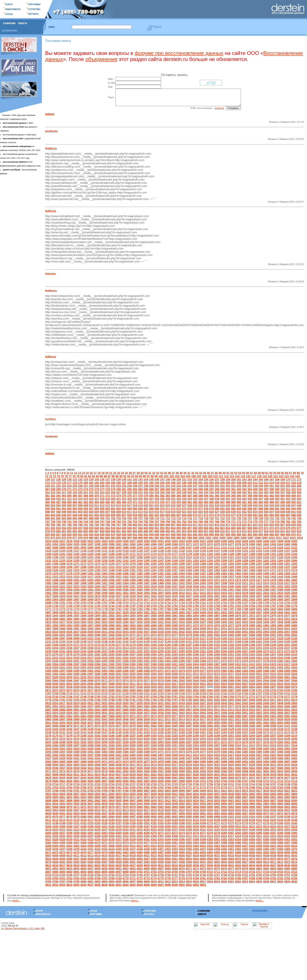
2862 (126, 710)
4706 (182, 875)
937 (113, 538)
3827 (76, 797)
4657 (90, 872)
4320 (252, 839)
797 (119, 528)
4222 (69, 833)
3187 (133, 739)
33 (158, 476)
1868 (224, 619)
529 (195, 509)
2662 (238, 690)
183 (102, 486)
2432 (140, 671)
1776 (83, 612)
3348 (252, 752)
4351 (217, 843)
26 (130, 476)
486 (217, 505)
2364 (168, 664)
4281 (231, 836)
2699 (245, 693)
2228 (224, 651)
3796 (112, 794)
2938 (154, 716)
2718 (126, 697)
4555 (133, 862)
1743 (104, 609)
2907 (189, 713)
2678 (97, 693)
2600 (55, 687)
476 (162, 505)
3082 (154, 729)
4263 (104, 836)
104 (183, 479)
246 (190, 489)
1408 (280, 577)
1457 (118, 583)
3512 (140, 768)
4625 (118, 869)
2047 (217, 635)
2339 (245, 661)
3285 (62, 749)
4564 (196, 862)
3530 (266, 768)
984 (113, 541)
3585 (147, 775)
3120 (168, 732)
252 (223, 489)
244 (179, 489)
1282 (154, 567)
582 (228, 512)
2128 (280, 642)
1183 (217, 557)
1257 (231, 564)
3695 (161, 784)
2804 (224, 703)
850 (151, 531)
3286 (69, 749)
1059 (104, 548)
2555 (245, 680)
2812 (280, 703)
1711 (133, 606)
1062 (126, 548)
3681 (62, 784)
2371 (217, 664)
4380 (168, 846)
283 (135, 492)
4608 (252, 865)
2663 (245, 690)
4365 (62, 846)
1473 (231, 583)
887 (97, 535)
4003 (48, 813)
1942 (238, 625)
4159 (133, 826)
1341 (62, 573)
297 (212, 492)
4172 (224, 826)
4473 (62, 856)
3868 (112, 800)
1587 (273, 593)
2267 (245, 655)
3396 (83, 758)
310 (283, 492)
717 (195, 522)
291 (179, 492)
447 (261, 502)
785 (53, 528)
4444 (112, 852)
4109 (287, 820)
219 (299, 486)
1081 (259, 548)
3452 (224, 762)
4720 (280, 875)
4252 (280, 833)
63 (275, 476)
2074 (154, 638)
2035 (133, 635)
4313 (203, 839)
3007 (133, 723)
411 (64, 502)
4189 (90, 830)
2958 (294, 716)
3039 (104, 726)
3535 (48, 771)
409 (53, 502)
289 (168, 492)
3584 (140, 775)
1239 (104, 564)
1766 (266, 609)
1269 (62, 567)
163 (250, 483)
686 (283, 518)
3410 (182, 758)
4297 (90, 839)
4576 (280, 862)
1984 (280, 629)
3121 (175, 732)
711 (162, 522)
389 (201, 499)
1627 (48, 599)
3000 (83, 723)
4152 (83, 826)
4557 (147, 862)
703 (119, 522)
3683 (76, 784)
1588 (280, 593)
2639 (76, 690)
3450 (210, 762)
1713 (147, 606)
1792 (196, 612)
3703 (217, 784)
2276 (55, 658)
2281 (90, 658)
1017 (62, 544)
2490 (294, 674)
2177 (118, 648)
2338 (238, 661)
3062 (266, 726)
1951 (48, 629)
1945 (259, 625)
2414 (266, 667)
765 (201, 525)
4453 (175, 852)
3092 (224, 729)
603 (86, 515)
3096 (252, 729)
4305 (147, 839)
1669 (90, 603)
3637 (259, 778)
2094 (294, 638)
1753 (175, 609)
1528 (112, 590)
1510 (238, 586)
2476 (196, 674)
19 (103, 476)
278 (108, 492)
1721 (203, 606)
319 (75, 496)
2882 (266, 710)
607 (108, 515)
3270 (210, 745)
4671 (189, 872)
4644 (252, 869)
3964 (280, 807)
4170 (210, 826)
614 (146, 515)
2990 (266, 719)
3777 (231, 791)
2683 (133, 693)
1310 (97, 570)
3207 (273, 739)
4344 (168, 843)
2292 (168, 658)
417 (97, 502)
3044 (140, 726)
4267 (133, 836)
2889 (62, 713)
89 (117, 479)
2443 (217, 671)
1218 (210, 560)
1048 (280, 544)
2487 (273, 674)
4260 (83, 836)
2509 (175, 677)
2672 (55, 693)
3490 (238, 765)
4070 (266, 817)
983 (108, 541)
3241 (259, 742)
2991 (273, 719)
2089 (259, 638)
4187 (76, 830)
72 (51, 479)
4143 (273, 823)
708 (146, 522)
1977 (231, 629)
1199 (76, 560)
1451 (76, 583)
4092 (168, 820)
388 (195, 499)
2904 (168, 713)
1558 (69, 593)
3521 (203, 768)
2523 (273, 677)
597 (53, 515)
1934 (182, 625)
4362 (294, 843)
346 (223, 496)
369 (91, 499)
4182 (294, 826)
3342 (210, 752)
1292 (224, 567)
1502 (182, 586)
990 (146, 541)
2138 (97, 645)
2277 (62, 658)
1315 (133, 570)
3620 (140, 778)
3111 (104, 732)
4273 (175, 836)
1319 (161, 570)
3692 (140, 784)
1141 (175, 554)
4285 (259, 836)
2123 (245, 642)
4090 (154, 820)
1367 (245, 573)
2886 (294, 710)
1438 (238, 580)
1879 (48, 622)
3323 (76, 752)
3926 (266, 804)
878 (47, 535)
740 (64, 525)
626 (212, 515)
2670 (294, 690)
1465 (175, 583)
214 (272, 486)
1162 (69, 557)
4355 (245, 843)
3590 (182, 775)
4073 (287, 817)
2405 (203, 667)
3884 (224, 800)
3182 (97, 739)
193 (157, 486)
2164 (280, 645)
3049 (175, 726)
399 (255, 499)
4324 (280, 839)
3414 (210, 758)
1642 (154, 599)
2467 (133, 674)
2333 (203, 661)
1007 (251, 541)
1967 (161, 629)
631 (239, 515)
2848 (280, 706)
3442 (154, 762)
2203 (48, 651)
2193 (231, 648)
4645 (259, 869)
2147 (161, 645)
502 (47, 509)
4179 (273, 826)
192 (151, 486)
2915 (245, 713)
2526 (294, 677)
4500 (252, 856)
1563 (104, 593)
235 (130, 489)
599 (64, 515)
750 (119, 525)
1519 (48, 590)
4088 (140, 820)
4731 (104, 878)
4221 (62, 833)
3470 (97, 765)
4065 (231, 817)
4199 (161, 830)
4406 (97, 849)
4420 (196, 849)
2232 (252, 651)
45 (204, 476)
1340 (55, 573)
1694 (266, 603)
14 (83, 476)
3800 (140, 794)
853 (168, 531)
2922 (294, 713)
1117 (259, 551)
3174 (294, 736)
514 (113, 509)
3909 (147, 804)
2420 (55, 671)
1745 (118, 609)
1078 (238, 548)
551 (59, 512)
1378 (69, 577)
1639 (133, 599)
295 (201, 492)
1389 (147, 577)
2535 (104, 680)
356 (277, 496)
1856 (140, 619)
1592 (55, 596)
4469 (287, 852)
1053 (62, 548)
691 (53, 522)
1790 (182, 612)
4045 (90, 817)
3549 (147, 771)
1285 (175, 567)
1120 (280, 551)
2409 (231, 667)
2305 (259, 658)
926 (53, 538)
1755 (189, 609)
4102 (238, 820)
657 (124, 518)
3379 (217, 755)
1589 (287, 593)
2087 (245, 638)
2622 (210, 687)
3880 (196, 800)
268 (53, 492)
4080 (83, 820)
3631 (217, 778)
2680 (112, 693)
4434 (294, 849)
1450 (69, 583)
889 (108, 535)
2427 (104, 671)
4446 (126, 852)
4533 (231, 859)
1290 (210, 567)
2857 (90, 710)
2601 (62, 687)
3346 (238, 752)
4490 (182, 856)
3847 (217, 797)
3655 (133, 781)
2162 (266, 645)
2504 (140, 677)
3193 (175, 739)
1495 (133, 586)
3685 (90, 784)
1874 (266, 619)
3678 (294, 781)
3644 (55, 781)
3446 (182, 762)
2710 (69, 697)
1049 (287, 544)
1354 (154, 573)
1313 (118, 570)
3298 (154, 749)
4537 (259, 859)
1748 (140, 609)
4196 (140, 830)
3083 (161, 729)
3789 (62, 794)
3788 (55, 794)
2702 (266, 693)
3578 (97, 775)
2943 (189, 716)
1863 (189, 619)
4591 (133, 865)
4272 (168, 836)
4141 (259, 823)
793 (97, 528)
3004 (112, 723)
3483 (189, 765)
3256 (112, 745)
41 (189, 476)
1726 (238, 606)
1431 (189, 580)
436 (201, 502)
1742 (97, 609)
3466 (69, 765)
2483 (245, 674)
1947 (273, 625)
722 (223, 522)
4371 (104, 846)
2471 (161, 674)
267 (47, 492)
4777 (175, 882)
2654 (182, 690)
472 (141, 505)
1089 (62, 551)
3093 (231, 729)
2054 (266, 635)
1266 (294, 564)
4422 (210, 849)
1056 (83, 548)
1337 (287, 570)
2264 (224, 655)
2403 (189, 667)
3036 (83, 726)
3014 (182, 723)
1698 (294, 603)
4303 (133, 839)
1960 (112, 629)
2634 (294, 687)
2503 (133, 677)
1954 (69, 629)
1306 (69, 570)
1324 (196, 570)
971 (299, 538)
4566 (210, 862)
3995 (245, 810)
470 (130, 505)
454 (299, 502)
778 (272, 525)
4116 (83, 823)
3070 (69, 729)
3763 (133, 791)
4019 (161, 813)
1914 (294, 622)
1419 (104, 580)
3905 (118, 804)
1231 (48, 564)
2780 (55, 703)
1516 (280, 586)
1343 (76, 573)
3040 (112, 726)
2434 (154, 671)
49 (220, 476)
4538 (266, 859)
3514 (154, 768)
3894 (294, 800)
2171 (76, 648)
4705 (175, 875)
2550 (210, 680)
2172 (83, 648)
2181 (147, 648)
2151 (189, 645)
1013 (293, 541)
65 (283, 476)
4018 (154, 813)
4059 (189, 817)
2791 (133, 703)
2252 (140, 655)
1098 (126, 551)
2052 (252, 635)
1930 (154, 625)
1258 (238, 564)
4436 (55, 852)
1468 (196, 583)
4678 (238, 872)
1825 (175, 616)
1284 (168, 567)
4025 (203, 813)
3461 (287, 762)
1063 (133, 548)
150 (179, 483)
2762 (182, 700)
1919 (76, 625)
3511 (133, 768)
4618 (69, 869)
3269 (203, 745)
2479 (217, 674)
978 (80, 541)
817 (228, 528)
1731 (273, 606)
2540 (140, 680)
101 (166, 479)
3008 (140, 723)
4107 (273, 820)
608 (113, 515)
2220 (168, 651)
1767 (273, 609)
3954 (210, 807)
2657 (203, 690)
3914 (182, 804)
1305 (62, 570)
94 (136, 479)
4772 (140, 882)
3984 (168, 810)
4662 (126, 872)
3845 (203, 797)
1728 (252, 606)
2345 (287, 661)
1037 (203, 544)
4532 (224, 859)
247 (195, 489)
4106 (266, 820)
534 (223, 509)
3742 (238, 787)
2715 (104, 697)
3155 (161, 736)
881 (64, 535)
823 (261, 528)
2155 (217, 645)
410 (59, 502)
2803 (217, 703)
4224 (83, 833)
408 (47, 502)
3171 (273, 736)
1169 (118, 557)
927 (59, 538)
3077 (118, 729)
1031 (161, 544)
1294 (238, 567)
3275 (245, 745)
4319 (245, 839)
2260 (196, 655)
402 (272, 499)
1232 (55, 564)
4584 (83, 865)
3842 (182, 797)
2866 (154, 710)
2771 (245, 700)
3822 (294, 794)
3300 (168, 749)
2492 (55, 677)
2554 (238, 680)
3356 (55, 755)
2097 (62, 642)
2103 (104, 642)
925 (47, 538)
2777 (287, 700)
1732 (280, 606)
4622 (97, 869)
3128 (224, 732)
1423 (133, 580)
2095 (48, 642)
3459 (273, 762)
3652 (112, 781)
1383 (104, 577)
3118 (154, 732)
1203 (104, 560)
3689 (118, 784)
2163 (273, 645)
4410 (126, 849)
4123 (133, 823)
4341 (147, 843)
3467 (76, 765)
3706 (238, 784)
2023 (48, 635)
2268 (252, 655)
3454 (238, 762)
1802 (266, 612)
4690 (69, 875)
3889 (259, 800)
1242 (126, 564)
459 (69, 505)
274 (86, 492)
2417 (287, 667)
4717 (259, 875)
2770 (238, 700)
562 (119, 512)
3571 (48, 775)
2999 (76, 723)
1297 (259, 567)
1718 (182, 606)
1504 (196, 586)
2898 (126, 713)
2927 (76, 716)
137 (108, 483)
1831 (217, 616)
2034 (126, 635)
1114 (238, 551)
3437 (118, 762)
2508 (168, 677)
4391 (245, 846)
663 (157, 518)
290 (173, 492)
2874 (210, 710)
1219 (217, 560)
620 (179, 515)
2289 (147, 658)
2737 (259, 697)
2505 (147, 677)
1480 (280, 583)
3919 (217, 804)
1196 (55, 560)
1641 (147, 599)
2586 (210, 684)
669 (190, 518)
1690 (238, 603)
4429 (259, 849)
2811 (273, 703)
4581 (62, 865)
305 (255, 492)
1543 (217, 590)
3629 (203, 778)
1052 (55, 548)
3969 (62, 810)
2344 (280, 661)
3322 (69, 752)
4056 (168, 817)
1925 (118, 625)
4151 (76, 826)
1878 (294, 619)
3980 (140, 810)
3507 (104, 768)
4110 (294, 820)
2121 (231, 642)
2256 (168, 655)
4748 (224, 878)
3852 (252, 797)
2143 (133, 645)
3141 (62, 736)
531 (206, 509)
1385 (118, 577)
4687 (48, 875)
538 (244, 509)
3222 (126, 742)
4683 (273, 872)
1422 (126, 580)
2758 (154, 700)
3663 (189, 781)
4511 (76, 859)
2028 (83, 635)
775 (255, 525)
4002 (294, 810)
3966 (294, 807)
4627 (133, 869)
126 (47, 483)
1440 (252, 580)
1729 (259, 606)
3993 (231, 810)
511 (97, 509)
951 (190, 538)
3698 (182, 784)
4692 (83, 875)
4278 (210, 836)
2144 (140, 645)
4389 (231, 846)
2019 (273, 632)
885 (86, 535)
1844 (55, 619)
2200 (280, 648)
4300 (112, 839)
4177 (259, 826)
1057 (90, 548)
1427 (161, 580)
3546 (126, 771)
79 (78, 479)
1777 (90, 612)
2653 (175, 690)
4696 (112, 875)
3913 (175, 804)
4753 (259, 878)
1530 (126, 590)
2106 (126, 642)
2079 (189, 638)
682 (261, 518)
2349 (62, 664)
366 (75, 499)
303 (244, 492)
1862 (182, 619)
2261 (203, 655)
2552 (224, 680)
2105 (118, 642)
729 (261, 522)
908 (212, 535)
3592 (196, 775)
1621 (259, 596)
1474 (238, 583)
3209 (287, 739)
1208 (140, 560)
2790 (126, 703)
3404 (140, 758)
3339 (189, 752)
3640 (280, 778)
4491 (189, 856)
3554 (182, 771)
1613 (203, 596)
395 (233, 499)
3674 (266, 781)
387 (190, 499)
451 (283, 502)
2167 (48, 648)
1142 (182, 554)
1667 (76, 603)
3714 (294, 784)
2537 (118, 680)
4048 (112, 817)
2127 (273, 642)
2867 (161, 710)
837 (80, 531)
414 (80, 502)
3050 (182, 726)
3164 (224, 736)
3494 (266, 765)
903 (184, 535)
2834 (182, 706)
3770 (182, 791)
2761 (175, 700)
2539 (133, 680)
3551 (161, 771)
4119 (104, 823)
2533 (90, 680)
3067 (48, 729)
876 (294, 531)
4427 (245, 849)
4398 (294, 846)
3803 (161, 794)
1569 (147, 593)
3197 (203, 739)
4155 (104, 826)
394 (228, 499)
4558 (154, 862)
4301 (118, 839)
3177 (62, 739)
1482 (294, 583)
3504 (83, 768)
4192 (112, 830)
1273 (90, 567)
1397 (203, 577)
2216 (140, 651)
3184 (112, 739)
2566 (69, 684)
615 (151, 515)
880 (59, 535)
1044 (252, 544)
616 (157, 515)
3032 (55, 726)
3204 (252, 739)
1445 (287, 580)
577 (201, 512)
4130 (182, 823)
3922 (238, 804)
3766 (154, 791)
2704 (280, 693)
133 (86, 483)
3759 (104, 791)
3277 (259, 745)
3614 (97, 778)
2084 (224, 638)
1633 (90, 599)
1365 (231, 573)
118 (259, 479)
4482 (126, 856)
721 (217, 522)
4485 (147, 856)
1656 (252, 599)
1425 (147, 580)
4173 (231, 826)
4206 (210, 830)
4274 (182, 836)
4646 (266, 869)
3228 (168, 742)
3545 (118, 771)
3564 (252, 771)
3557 (203, 771)
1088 (55, 551)
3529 (259, 768)
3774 (210, 791)
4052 (140, 817)
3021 (231, 723)
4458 (210, 852)
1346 (97, 573)
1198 (69, 560)
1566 (126, 593)
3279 (273, 745)
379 (146, 499)
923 (294, 535)
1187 (245, 557)
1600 (112, 596)
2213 (118, 651)
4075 (48, 820)
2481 (231, 674)
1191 (273, 557)
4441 (90, 852)
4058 (182, 817)
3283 (48, 749)
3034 (69, 726)
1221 (231, 560)
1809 (62, 616)
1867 (217, 619)
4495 (217, 856)
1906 (238, 622)
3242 (266, 742)
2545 (175, 680)
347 (228, 496)
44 (201, 476)
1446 (294, 580)
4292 (55, 839)
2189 (203, 648)
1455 (104, 583)
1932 (168, 625)
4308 (168, 839)
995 (173, 541)
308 (272, 492)
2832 (168, 706)
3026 (266, 723)
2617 (175, 687)
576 (195, 512)
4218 (294, 830)
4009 (90, 813)
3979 (133, 810)
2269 (259, 655)
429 (162, 502)
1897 (175, 622)
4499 (245, 856)
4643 (245, 869)
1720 (196, 606)
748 (108, 525)
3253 (90, 745)
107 (199, 479)
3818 (266, 794)
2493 (62, 677)
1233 (62, 564)
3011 (161, 723)
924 (299, 535)
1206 (126, 560)
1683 (189, 603)
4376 (140, 846)
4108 (280, 820)
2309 (287, 658)
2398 (154, 667)
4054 (154, 817)
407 (299, 499)
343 (206, 496)
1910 (266, 622)
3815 (245, 794)
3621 (147, 778)
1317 (147, 570)
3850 (238, 797)
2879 (245, 710)
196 (173, 486)
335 (162, 496)
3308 (224, 749)
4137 (231, 823)
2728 (196, 697)
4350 (210, 843)
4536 (252, 859)
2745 (62, 700)
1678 (154, 603)
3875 (161, 800)
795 (108, 528)
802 (146, 528)
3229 (175, 742)
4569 (231, 862)
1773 (62, 612)
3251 (76, 745)
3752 (55, 791)
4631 (161, 869)
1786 (154, 612)
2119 (217, 642)
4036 (280, 813)
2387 (76, 667)
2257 (175, 655)
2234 (266, 651)
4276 (196, 836)
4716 (252, 875)
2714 (97, 697)
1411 (48, 580)
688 (294, 518)
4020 (168, 813)
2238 (294, 651)
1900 (196, 622)
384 (173, 499)
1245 (147, 564)
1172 (140, 557)
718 (201, 522)
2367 (189, 664)
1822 (154, 616)
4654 (69, 872)
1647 (189, 599)
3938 (97, 807)
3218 (97, 742)
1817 (118, 616)
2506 (154, 677)
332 (146, 496)
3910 (154, 804)
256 (244, 489)
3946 (154, 807)
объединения (101, 59)
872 (272, 531)
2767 (217, 700)
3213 (62, 742)
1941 (231, 625)
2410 (238, 667)
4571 (245, 862)
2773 (259, 700)
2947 (217, 716)
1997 (118, 632)
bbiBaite (50, 117)
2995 (48, 723)
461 (80, 505)
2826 (126, 706)
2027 (76, 635)
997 (184, 541)
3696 (168, 784)
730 (266, 522)
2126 (266, 642)
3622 (154, 778)
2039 (161, 635)
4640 (224, 869)
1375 (48, 577)
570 (162, 512)
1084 (280, 548)
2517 (231, 677)
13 (79, 476)
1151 (245, 554)
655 (113, 518)
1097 (118, 551)
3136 (280, 732)
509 (86, 509)
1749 (147, 609)
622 (190, 515)
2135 (76, 645)
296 (206, 492)
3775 (217, 791)
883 (75, 535)
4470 (294, 852)
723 (228, 522)
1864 (196, 619)
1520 (55, 590)
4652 (55, 872)
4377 (147, 846)
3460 (280, 762)
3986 (182, 810)
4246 (238, 833)
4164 (168, 826)
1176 (168, 557)
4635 (189, 869)
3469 (90, 765)
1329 (231, 570)
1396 (196, 577)
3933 (62, 807)
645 (59, 518)
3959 (245, 807)
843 (113, 531)
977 (75, 541)
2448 (252, 671)
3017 (203, 723)
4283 (245, 836)
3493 (259, 765)
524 (168, 509)
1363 (217, 573)
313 (299, 492)
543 (272, 509)
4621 (90, 869)
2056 (280, 635)
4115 (76, 823)
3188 (140, 739)
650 (86, 518)
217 (288, 486)
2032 (112, 635)
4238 (182, 833)
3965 (287, 807)
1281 (147, 567)
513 (108, 509)
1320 (168, 570)
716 (190, 522)
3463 (48, 765)
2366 (182, 664)
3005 (118, 723)
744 (86, 525)
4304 (140, 839)
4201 (175, 830)
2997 (62, 723)
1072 (196, 548)
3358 (69, 755)
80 (82, 479)
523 (162, 509)
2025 (62, 635)
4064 (224, 817)
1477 (259, 583)
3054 (210, 726)
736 (299, 522)
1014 (300, 541)
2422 (69, 671)
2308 (280, 658)
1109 (203, 551)
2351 (76, 664)
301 (233, 492)
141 (130, 483)
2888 (55, 713)
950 (184, 538)
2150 (182, 645)
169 (283, 483)
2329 (175, 661)
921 (283, 535)
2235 (273, 651)
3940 (112, 807)
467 (113, 505)
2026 (69, 635)
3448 (196, 762)
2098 (69, 642)
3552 (168, 771)
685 (277, 518)
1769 (287, 609)
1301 (287, 567)
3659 (161, 781)
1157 (287, 554)
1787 (161, 612)
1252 (196, 564)
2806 (238, 703)
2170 (69, 648)
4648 (280, 869)
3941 (118, 807)
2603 (76, 687)
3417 (231, 758)
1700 (55, 606)
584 (239, 512)
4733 (118, 878)
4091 (161, 820)
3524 (224, 768)
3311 (245, 749)
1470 (210, 583)
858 (195, 531)
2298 (210, 658)
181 (91, 486)
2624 (224, 687)
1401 (231, 577)
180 (86, 486)
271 (69, 492)
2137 (90, 645)
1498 (154, 586)
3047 (161, 726)
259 (261, 489)
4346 (182, 843)
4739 (161, 878)
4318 (238, 839)
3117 (147, 732)
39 (181, 476)
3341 (203, 752)
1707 (104, 606)
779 (277, 525)
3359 (76, 755)
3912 (168, 804)
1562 (97, 593)
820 (244, 528)
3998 (266, 810)
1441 (259, 580)
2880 (252, 710)
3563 (245, 771)
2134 (69, 645)
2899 (133, 713)
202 (206, 486)
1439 (245, 580)
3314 (266, 749)
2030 (97, 635)
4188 (83, 830)
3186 (126, 739)
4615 (48, 869)
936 (108, 538)
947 (168, 538)
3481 (175, 765)
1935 (189, 625)
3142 (69, 736)
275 (91, 492)
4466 (266, 852)
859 (201, 531)
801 (141, 528)
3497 (287, 765)
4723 (48, 878)
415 (86, 502)
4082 (97, 820)
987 (130, 541)
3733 (175, 787)
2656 (196, 690)
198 (184, 486)
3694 (154, 784)
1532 (140, 590)
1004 (229, 541)
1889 (118, 622)
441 (228, 502)
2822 (97, 706)
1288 (196, 567)
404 (283, 499)
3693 (147, 784)
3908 (140, 804)
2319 (104, 661)
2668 (280, 690)
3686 (97, 784)
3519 (189, 768)
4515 (104, 859)
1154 (266, 554)
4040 (55, 817)
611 (130, 515)
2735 (245, 697)
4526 (182, 859)
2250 (126, 655)
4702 (154, 875)
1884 (83, 622)
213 (266, 486)
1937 (203, 625)
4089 (147, 820)
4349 (203, 843)
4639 (217, 869)
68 (294, 476)
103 (177, 479)
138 (113, 483)
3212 (55, 742)
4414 (154, 849)
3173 (287, 736)
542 (266, 509)
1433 (203, 580)
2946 (210, 716)
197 (179, 486)
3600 (252, 775)
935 (102, 538)
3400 (112, 758)
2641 (90, 690)
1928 (140, 625)
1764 (252, 609)
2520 (252, 677)
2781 (62, 703)
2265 (231, 655)
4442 (97, 852)
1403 (245, 577)
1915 (48, 625)
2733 (231, 697)
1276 (112, 567)
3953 (203, 807)
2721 (147, 697)
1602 (126, 596)
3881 (203, 800)
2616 (168, 687)
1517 (287, 586)
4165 (175, 826)
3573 (62, 775)
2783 (76, 703)
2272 (280, 655)
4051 (133, 817)
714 (179, 522)
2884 (280, 710)
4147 (48, 826)
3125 (203, 732)
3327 (104, 752)
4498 (238, 856)
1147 (217, 554)
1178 (182, 557)
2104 (112, 642)
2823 (104, 706)
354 (266, 496)
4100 (224, 820)
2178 (126, 648)
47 (212, 476)
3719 (76, 787)
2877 (231, 710)
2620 (196, 687)
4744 (196, 878)
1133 (118, 554)
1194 (294, 557)
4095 (189, 820)
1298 (266, 567)
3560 (224, 771)
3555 (189, 771)
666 (173, 518)
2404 (196, 667)
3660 (168, 781)
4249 (259, 833)
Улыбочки (227, 111)
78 (74, 479)
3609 (62, 778)
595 (299, 512)
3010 (154, 723)
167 (272, 483)
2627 (245, 687)
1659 (273, 599)
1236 (83, 564)
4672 (196, 872)
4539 (273, 859)
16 (91, 476)
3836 (140, 797)
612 (135, 515)
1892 (140, 622)
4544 (55, 862)
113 (232, 479)
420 (113, 502)
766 (206, 525)
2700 (252, 693)
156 (212, 483)
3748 (280, 787)
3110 (97, 732)
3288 (83, 749)
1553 (287, 590)
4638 (210, 869)
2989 (259, 719)
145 (151, 483)
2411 (245, 667)
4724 (55, 878)
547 (294, 509)
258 (255, 489)
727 (250, 522)
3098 (266, 729)
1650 (210, 599)
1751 (161, 609)
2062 (69, 638)
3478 (154, 765)
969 (288, 538)
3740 (224, 787)
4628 (140, 869)
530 (201, 509)
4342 (154, 843)
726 (244, 522)
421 (119, 502)
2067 (104, 638)
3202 (238, 739)
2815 (48, 706)
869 (255, 531)
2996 (55, 723)
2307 (273, 658)
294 (195, 492)
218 (294, 486)
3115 (133, 732)
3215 (76, 742)
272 (75, 492)
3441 (147, 762)
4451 (161, 852)
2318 (97, 661)
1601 (118, 596)
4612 (280, 865)
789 (75, 528)
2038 (154, 635)
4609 (259, 865)
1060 (112, 548)
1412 (55, 580)
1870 (238, 619)
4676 (224, 872)
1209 (147, 560)
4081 (90, 820)
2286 (126, 658)
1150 (238, 554)
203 (212, 486)
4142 (266, 823)
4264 (112, 836)
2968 (112, 719)
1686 (210, 603)
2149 (175, 645)
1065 (147, 548)
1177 (175, 557)
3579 (104, 775)
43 (197, 476)
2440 (196, 671)
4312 (196, 839)
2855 (76, 710)
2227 (217, 651)
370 (97, 499)
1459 (133, 583)
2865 (147, 710)
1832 (224, 616)
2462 (97, 674)
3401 (118, 758)
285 (146, 492)
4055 (161, 817)
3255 (104, 745)
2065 (90, 638)
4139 (245, 823)
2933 (118, 716)
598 (59, 515)
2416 (280, 667)
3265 (175, 745)
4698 (126, 875)
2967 (104, 719)
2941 (175, 716)
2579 (161, 684)
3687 (104, 784)
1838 (266, 616)
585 (244, 512)
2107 (133, 642)
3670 (238, 781)
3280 (280, 745)
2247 (104, 655)
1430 (182, 580)
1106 (182, 551)
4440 (83, 852)
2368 (196, 664)
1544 (224, 590)
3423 (273, 758)
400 (261, 499)
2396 (140, 667)
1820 (140, 616)
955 (212, 538)
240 (157, 489)
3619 (133, 778)
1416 (83, 580)
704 (124, 522)
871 (266, 531)
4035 (273, 813)
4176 (252, 826)
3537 (62, 771)
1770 (294, 609)
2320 (112, 661)
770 (228, 525)
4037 (287, 813)
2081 (203, 638)
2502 (126, 677)
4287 (273, 836)
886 (91, 535)
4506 (294, 856)
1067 (161, 548)
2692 (196, 693)
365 (69, 499)
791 (86, 528)
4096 (196, 820)
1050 (294, 544)
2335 (217, 661)
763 (190, 525)
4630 (154, 869)
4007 (76, 813)
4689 (62, 875)
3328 (112, 752)
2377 (259, 664)
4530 (210, 859)
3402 (126, 758)
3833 (118, 797)
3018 (210, 723)
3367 (133, 755)
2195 (245, 648)
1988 (55, 632)
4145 (287, 823)
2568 (83, 684)
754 (141, 525)
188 (130, 486)
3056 (224, 726)
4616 (55, 869)
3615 (104, 778)
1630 (69, 599)
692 (59, 522)
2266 (238, 655)
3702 (210, 784)
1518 (294, 586)
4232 (140, 833)
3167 (245, 736)
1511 (245, 586)
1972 (196, 629)
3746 (266, 787)
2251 (133, 655)
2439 (189, 671)
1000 (201, 541)
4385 (203, 846)
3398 (97, 758)
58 (255, 476)
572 (173, 512)
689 (299, 518)
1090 (69, 551)
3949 (175, 807)
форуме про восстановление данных (179, 53)
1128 (83, 554)
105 (188, 479)
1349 (118, 573)
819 (239, 528)
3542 (97, 771)
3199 (217, 739)
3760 (112, 791)
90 (121, 479)
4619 (76, 869)
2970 (126, 719)
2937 (147, 716)
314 (47, 496)
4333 (90, 843)
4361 (287, 843)
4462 (238, 852)
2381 (287, 664)
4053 (147, 817)
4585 (90, 865)
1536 (168, 590)
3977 (118, 810)
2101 (90, 642)
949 (179, 538)
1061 (118, 548)
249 (206, 489)
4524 (168, 859)
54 (240, 476)
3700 (196, 784)
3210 (294, 739)
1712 (140, 606)
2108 (140, 642)
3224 (140, 742)
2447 (245, 671)
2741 (287, 697)
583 (233, 512)
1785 (147, 612)
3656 (140, 781)
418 (102, 502)
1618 (238, 596)
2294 (182, 658)
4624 (112, 869)
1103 (161, 551)
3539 (76, 771)
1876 (280, 619)
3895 (48, 804)
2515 (217, 677)
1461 (147, 583)
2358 (126, 664)
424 (135, 502)
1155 (273, 554)
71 (47, 479)
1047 (273, 544)
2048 (224, 635)
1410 (294, 577)
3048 (168, 726)
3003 (104, 723)
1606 (154, 596)
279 (113, 492)
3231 (189, 742)
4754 (266, 878)
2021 (287, 632)
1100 (140, 551)
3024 (252, 723)
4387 (217, 846)
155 (206, 483)
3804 (168, 794)
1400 (224, 577)
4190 (97, 830)
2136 (83, 645)
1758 (210, 609)
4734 (126, 878)
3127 (217, 732)
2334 (210, 661)
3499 (48, 768)
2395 (133, 667)
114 (237, 479)
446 (255, 502)
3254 (97, 745)
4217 (287, 830)
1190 (266, 557)
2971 (133, 719)
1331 (245, 570)
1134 (126, 554)
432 (179, 502)
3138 (294, 732)
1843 (48, 619)
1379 (76, 577)
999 (195, 541)
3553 (175, 771)
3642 (294, 778)
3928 (280, 804)
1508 (224, 586)
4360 (280, 843)
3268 (196, 745)
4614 (294, 865)
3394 (69, 758)
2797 (175, 703)
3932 (55, 807)
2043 (189, 635)
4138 (238, 823)
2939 (161, 716)
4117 (90, 823)
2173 (90, 648)
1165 (90, 557)
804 (157, 528)
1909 (259, 622)
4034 (266, 813)
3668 (224, 781)
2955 (273, 716)
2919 (273, 713)
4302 (126, 839)
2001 (147, 632)
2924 (55, 716)
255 (239, 489)
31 (150, 476)
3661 (175, 781)
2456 (55, 674)
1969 (175, 629)
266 (299, 489)
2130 (294, 642)
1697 (287, 603)
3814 (238, 794)
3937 (90, 807)
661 (146, 518)
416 (91, 502)
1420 (112, 580)
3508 (112, 768)
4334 (97, 843)
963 (255, 538)
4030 (238, 813)
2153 (203, 645)
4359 (273, 843)
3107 (76, 732)
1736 (55, 609)
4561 (175, 862)
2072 (140, 638)
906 (201, 535)
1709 (118, 606)
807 (173, 528)
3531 (273, 768)
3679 (48, 784)
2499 (104, 677)
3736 (196, 787)
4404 (83, 849)
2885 (287, 710)
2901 (147, 713)
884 (80, 535)
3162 (210, 736)
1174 (154, 557)
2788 (112, 703)
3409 (175, 758)
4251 (273, 833)
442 (233, 502)
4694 (97, 875)
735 (294, 522)
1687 (217, 603)
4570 (238, 862)
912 (233, 535)
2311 (48, 661)
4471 (48, 856)
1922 (97, 625)
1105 (175, 551)
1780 (112, 612)
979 (86, 541)
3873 (147, 800)
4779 (189, 882)
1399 (217, 577)
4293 (62, 839)
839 (91, 531)
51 (228, 476)
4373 (118, 846)
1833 (231, 616)
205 (223, 486)
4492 (196, 856)
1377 (62, 577)
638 (277, 515)
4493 (203, 856)
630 (233, 515)
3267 (189, 745)
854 (173, 531)
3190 (154, 739)
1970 (182, 629)
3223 (133, 742)
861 (212, 531)
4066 (238, 817)
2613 (147, 687)
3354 (294, 752)
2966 (97, 719)
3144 (83, 736)
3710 (266, 784)
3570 (294, 771)
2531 (76, 680)
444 (244, 502)
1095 (104, 551)
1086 (294, 548)
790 (80, 528)
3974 (97, 810)
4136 (224, 823)
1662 (294, 599)
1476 (252, 583)
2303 (245, 658)
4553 (118, 862)
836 (75, 531)
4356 (252, 843)
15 (87, 476)
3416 (224, 758)
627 (217, 515)
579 (212, 512)
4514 (97, 859)
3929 (287, 804)
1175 (161, 557)
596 (47, 515)
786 (59, 528)
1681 (175, 603)
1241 (118, 564)
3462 (294, 762)
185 (113, 486)
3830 (97, 797)
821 (250, 528)
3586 (154, 775)
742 (75, 525)
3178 (69, 739)
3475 (133, 765)
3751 (48, 791)
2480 (224, 674)
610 (124, 515)
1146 (210, 554)
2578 (154, 684)
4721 (287, 875)
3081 (147, 729)
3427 (48, 762)
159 (228, 483)
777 (266, 525)
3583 (133, 775)
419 (108, 502)
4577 (287, 862)
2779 (48, 703)
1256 (224, 564)
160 (233, 483)
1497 (147, 586)
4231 (133, 833)
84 (97, 479)
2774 (266, 700)
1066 (154, 548)
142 (135, 483)
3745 (259, 787)
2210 (97, 651)
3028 (280, 723)
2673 (62, 693)
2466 (126, 674)
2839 (217, 706)
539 (250, 509)
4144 (280, 823)
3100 (280, 729)
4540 (280, 859)
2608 (112, 687)
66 (286, 476)
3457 (259, 762)
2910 (210, 713)
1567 (133, 593)
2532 (83, 680)
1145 (203, 554)
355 (272, 496)
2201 (287, 648)
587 (255, 512)
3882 (210, 800)
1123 (48, 554)
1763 (245, 609)
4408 (112, 849)
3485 (203, 765)
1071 (189, 548)
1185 (231, 557)
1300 (280, 567)
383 (168, 499)
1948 (280, 625)
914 (244, 535)
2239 (48, 655)
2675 (76, 693)
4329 (62, 843)
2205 (62, 651)
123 (286, 479)
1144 (196, 554)
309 (277, 492)
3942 (126, 807)
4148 (55, 826)
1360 (196, 573)
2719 (133, 697)
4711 (217, 875)
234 (124, 489)
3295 (133, 749)
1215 (189, 560)
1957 (90, 629)
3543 (104, 771)
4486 (154, 856)
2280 (83, 658)
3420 (252, 758)
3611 (76, 778)
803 (151, 528)
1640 (140, 599)
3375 (189, 755)
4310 (182, 839)
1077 (231, 548)
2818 (69, 706)
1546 (238, 590)
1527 (104, 590)
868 (250, 531)
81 (86, 479)
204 (217, 486)
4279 (217, 836)
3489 (231, 765)
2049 (231, 635)
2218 (154, 651)
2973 (147, 719)
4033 (259, 813)
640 (288, 515)
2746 (69, 700)
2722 (154, 697)
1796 (224, 612)
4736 (140, 878)
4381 (175, 846)
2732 (224, 697)
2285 (118, 658)
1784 (140, 612)
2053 (259, 635)
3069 (62, 729)
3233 (203, 742)
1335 (273, 570)
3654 (126, 781)
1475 (245, 583)
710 (157, 522)
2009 (203, 632)
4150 (69, 826)
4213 (259, 830)
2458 (69, 674)
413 (75, 502)
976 (69, 541)
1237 (90, 564)
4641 (231, 869)
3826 (69, 797)
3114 (126, 732)
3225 (147, 742)
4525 (175, 859)
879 (53, 535)
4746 (210, 878)
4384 (196, 846)
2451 (273, 671)
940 (130, 538)
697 (86, 522)
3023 (245, 723)
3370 (154, 755)
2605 (90, 687)
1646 (182, 599)
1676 (140, 603)
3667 (217, 781)
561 (113, 512)
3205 (259, 739)
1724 (224, 606)
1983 (273, 629)
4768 (112, 882)
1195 (48, 560)
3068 (55, 729)
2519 (245, 677)
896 (146, 535)
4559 (161, 862)
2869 (175, 710)
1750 (154, 609)
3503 (76, 768)
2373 (231, 664)
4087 (133, 820)
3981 (147, 810)
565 (135, 512)
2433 (147, 671)
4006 (69, 813)
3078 (126, 729)
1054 (69, 548)
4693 (90, 875)
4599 (189, 865)
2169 (62, 648)
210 (250, 486)
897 (151, 535)
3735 (189, 787)
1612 (196, 596)
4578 (294, 862)
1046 (266, 544)
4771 (133, 882)
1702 (69, 606)
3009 (147, 723)
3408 (168, 758)
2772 (252, 700)
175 (59, 486)
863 (223, 531)
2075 (161, 638)
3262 (154, 745)
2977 (175, 719)
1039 (217, 544)
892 (124, 535)
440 (223, 502)
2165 (287, 645)
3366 (126, 755)
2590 (238, 684)
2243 (76, 655)
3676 (280, 781)
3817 (259, 794)
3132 (252, 732)
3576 (83, 775)
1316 (140, 570)
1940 (224, 625)
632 (244, 515)
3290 (97, 749)
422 (124, 502)
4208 (224, 830)
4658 (97, 872)
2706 (294, 693)
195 (168, 486)
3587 (161, 775)
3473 (118, 765)
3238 (238, 742)
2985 (231, 719)
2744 (55, 700)
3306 (210, 749)
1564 (112, 593)
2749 (90, 700)
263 (283, 489)
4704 (168, 875)
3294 (126, 749)
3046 (154, 726)
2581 (175, 684)
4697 (118, 875)
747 (102, 525)
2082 (210, 638)
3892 (280, 800)
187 (124, 486)
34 (161, 476)
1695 (273, 603)
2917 (259, 713)
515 (119, 509)
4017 (147, 813)
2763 (189, 700)
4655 (76, 872)
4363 (48, 846)
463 (91, 505)
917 (261, 535)
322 (91, 496)
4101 (231, 820)
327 (119, 496)
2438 (182, 671)
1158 (294, 554)
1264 (280, 564)
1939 (217, 625)
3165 (231, 736)
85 (101, 479)
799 (130, 528)
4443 (104, 852)
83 (93, 479)
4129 (175, 823)
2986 (238, 719)
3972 (83, 810)
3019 (217, 723)
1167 (104, 557)
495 (266, 505)
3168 (252, 736)
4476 (83, 856)
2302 (238, 658)
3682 (69, 784)
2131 (48, 645)
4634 (182, 869)
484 (206, 505)
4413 (147, 849)
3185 (118, 739)
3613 (90, 778)
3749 (287, 787)
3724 (112, 787)
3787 (48, 794)
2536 (112, 680)
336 (168, 496)
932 (86, 538)
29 (142, 476)
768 (217, 525)
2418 (294, 667)
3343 (217, 752)
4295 (76, 839)
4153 (90, 826)
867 (244, 531)
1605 (147, 596)
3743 (245, 787)
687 (288, 518)
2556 (252, 680)
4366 (69, 846)
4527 (189, 859)
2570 (97, 684)
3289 (90, 749)
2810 (266, 703)
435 (195, 502)
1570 (154, 593)
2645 (118, 690)
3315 (273, 749)
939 (124, 538)
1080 (252, 548)
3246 (294, 742)
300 (228, 492)
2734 (238, 697)
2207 (76, 651)
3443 (161, 762)
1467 (189, 583)
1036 (196, 544)
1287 (189, 567)
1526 (97, 590)
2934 (126, 716)
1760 (224, 609)
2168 (55, 648)
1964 (140, 629)
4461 (231, 852)
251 (217, 489)
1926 (126, 625)
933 (91, 538)
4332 (83, 843)
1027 (133, 544)
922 (288, 535)
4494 (210, 856)
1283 (161, 567)
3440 (140, 762)
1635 (104, 599)
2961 (62, 719)
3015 (189, 723)
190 (141, 486)
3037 (90, 726)
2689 (175, 693)
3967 (48, 810)
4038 (294, 813)
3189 (147, 739)
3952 (196, 807)
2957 (287, 716)
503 (53, 509)
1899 (189, 622)
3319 (48, 752)
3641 (287, 778)
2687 (161, 693)
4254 (294, 833)
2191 (217, 648)
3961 (259, 807)
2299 (217, 658)
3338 (182, 752)
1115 (245, 551)
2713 (90, 697)
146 (157, 483)
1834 (238, 616)
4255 (48, 836)
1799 (245, 612)
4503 (273, 856)
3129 (231, 732)
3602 (266, 775)
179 (80, 486)
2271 (273, 655)
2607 (104, 687)
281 (124, 492)
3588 (168, 775)
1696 (280, 603)
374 (119, 499)
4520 (140, 859)
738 (53, 525)
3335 (161, 752)
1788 (168, 612)
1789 (175, 612)
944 (151, 538)
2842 (238, 706)
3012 (168, 723)
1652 (224, 599)
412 (69, 502)
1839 (273, 616)
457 (59, 505)
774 (250, 525)
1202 (97, 560)
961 (244, 538)
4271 (161, 836)
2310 (294, 658)
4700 (140, 875)
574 (184, 512)
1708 (112, 606)
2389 (90, 667)
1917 (62, 625)
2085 (231, 638)
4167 (189, 826)
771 (233, 525)
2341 (259, 661)
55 (244, 476)
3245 (287, 742)
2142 (126, 645)
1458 (126, 583)
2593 (259, 684)
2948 (224, 716)
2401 (175, 667)
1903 (217, 622)
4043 (76, 817)
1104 (168, 551)
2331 (189, 661)
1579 (217, 593)
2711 (76, 697)
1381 (90, 577)
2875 (217, 710)
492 (250, 505)
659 (135, 518)
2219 (161, 651)
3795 (104, 794)
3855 (273, 797)
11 (72, 476)
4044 (83, 817)
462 (86, 505)
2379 (273, 664)
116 (248, 479)
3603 (273, 775)
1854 (126, 619)
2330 (182, 661)
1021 (90, 544)
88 (113, 479)
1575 (189, 593)
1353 (147, 573)
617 (162, 515)
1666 (69, 603)
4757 (287, 878)
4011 (104, 813)
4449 (147, 852)
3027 (273, 723)
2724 (168, 697)
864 (228, 531)
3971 (76, 810)
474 (151, 505)
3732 (168, 787)
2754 (126, 700)
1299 (273, 567)
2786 (97, 703)
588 (261, 512)
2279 (76, 658)
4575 (273, 862)
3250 (69, 745)
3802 (154, 794)
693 (64, 522)
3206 (266, 739)
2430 (126, 671)
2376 (252, 664)
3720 (83, 787)
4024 (196, 813)
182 (97, 486)
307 (266, 492)
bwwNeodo (51, 134)
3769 (175, 791)
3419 (245, 758)
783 (299, 525)
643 (47, 518)
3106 (69, 732)
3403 (133, 758)
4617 (62, 869)
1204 (112, 560)
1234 (69, 564)
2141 (118, 645)
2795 (161, 703)
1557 (62, 593)
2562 (294, 680)
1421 (118, 580)
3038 (97, 726)
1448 (55, 583)
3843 (189, 797)
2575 (133, 684)
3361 (90, 755)
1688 (224, 603)
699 (97, 522)
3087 (189, 729)
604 (91, 515)
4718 (266, 875)
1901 (203, 622)
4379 (161, 846)
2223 (189, 651)
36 (169, 476)
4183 (48, 830)
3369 (147, 755)
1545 (231, 590)
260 (266, 489)
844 (119, 531)
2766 (210, 700)
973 (53, 541)
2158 (238, 645)
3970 (69, 810)
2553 (231, 680)
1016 (55, 544)
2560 (280, 680)
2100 (83, 642)
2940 (168, 716)
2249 (118, 655)
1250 (182, 564)
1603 (133, 596)
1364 (224, 573)
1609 (175, 596)
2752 (112, 700)
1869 (231, 619)
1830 (210, 616)
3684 (83, 784)
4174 (238, 826)
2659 (217, 690)
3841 (175, 797)
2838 (210, 706)
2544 (168, 680)
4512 (83, 859)
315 (53, 496)
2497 (90, 677)
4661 (118, 872)
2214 (126, 651)
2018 (266, 632)
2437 (175, 671)
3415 (217, 758)
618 (168, 515)
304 (250, 492)
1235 (76, 564)
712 (168, 522)
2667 (273, 690)
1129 (90, 554)
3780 (252, 791)
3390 (294, 755)
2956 (280, 716)
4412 (140, 849)
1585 (259, 593)
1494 (126, 586)
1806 (294, 612)
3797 (118, 794)
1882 (69, 622)
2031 (104, 635)
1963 (133, 629)
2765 (203, 700)
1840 (280, 616)
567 (146, 512)
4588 (112, 865)
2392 (112, 667)
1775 (76, 612)
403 (277, 499)
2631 (273, 687)
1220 (224, 560)
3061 (259, 726)
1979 (245, 629)
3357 (62, 755)
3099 (273, 729)
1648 (196, 599)
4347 (189, 843)
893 (130, 535)
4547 (76, 862)
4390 (238, 846)
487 (223, 505)
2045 (203, 635)
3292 (112, 749)
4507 (48, 859)
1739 (76, 609)
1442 (266, 580)
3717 (62, 787)
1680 (168, 603)
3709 (259, 784)
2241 (62, 655)
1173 (147, 557)
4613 (287, 865)
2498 (97, 677)
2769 (231, 700)
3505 (90, 768)
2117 (203, 642)
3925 (259, 804)
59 (259, 476)
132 (80, 483)
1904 (224, 622)
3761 (118, 791)
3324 (83, 752)
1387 (133, 577)
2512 (196, 677)
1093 (90, 551)
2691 (189, 693)
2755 (133, 700)
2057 (287, 635)
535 (228, 509)
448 (266, 502)
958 (228, 538)
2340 (252, 661)
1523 (76, 590)
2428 (112, 671)
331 (141, 496)
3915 (189, 804)
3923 (245, 804)
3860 (55, 800)
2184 (168, 648)
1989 (62, 632)
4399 (48, 849)
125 (298, 479)
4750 (238, 878)
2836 (196, 706)
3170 (266, 736)
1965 (147, 629)
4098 (210, 820)
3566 (266, 771)
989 (141, 541)
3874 (154, 800)
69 (298, 476)
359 (294, 496)
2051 (245, 635)
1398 (210, 577)
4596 (168, 865)
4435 (48, 852)
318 (69, 496)
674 (217, 518)
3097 (259, 729)
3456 (252, 762)
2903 (161, 713)
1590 (294, 593)
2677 (90, 693)
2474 (182, 674)
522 (157, 509)
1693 (259, 603)
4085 (118, 820)
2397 (147, 667)
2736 (252, 697)
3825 (62, 797)
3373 (175, 755)
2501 (118, 677)
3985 (175, 810)
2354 (97, 664)
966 (272, 538)
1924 (112, 625)
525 (173, 509)
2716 (112, 697)
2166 (294, 645)
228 (91, 489)
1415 (76, 580)
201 (201, 486)
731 (272, 522)
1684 (196, 603)
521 (151, 509)
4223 (76, 833)
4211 (245, 830)
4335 (104, 843)
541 (261, 509)
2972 (140, 719)
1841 (287, 616)
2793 (147, 703)
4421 (203, 849)
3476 (140, 765)
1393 (175, 577)
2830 (154, 706)
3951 (189, 807)
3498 (294, 765)
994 (168, 541)
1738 (69, 609)
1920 (83, 625)
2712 (83, 697)
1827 (189, 616)
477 (168, 505)
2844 (252, 706)
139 (119, 483)
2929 (90, 716)
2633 (287, 687)
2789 (118, 703)
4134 (210, 823)
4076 (55, 820)
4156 (112, 826)
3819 (273, 794)
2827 (133, 706)
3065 (287, 726)
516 (124, 509)
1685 (203, 603)
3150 (126, 736)
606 (102, 515)
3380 (224, 755)
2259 (189, 655)
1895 (161, 622)
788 (69, 528)
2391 (104, 667)
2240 (55, 655)
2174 (97, 648)
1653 (231, 599)
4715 (245, 875)
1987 (48, 632)
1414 (69, 580)
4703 (161, 875)
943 (146, 538)
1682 (182, 603)
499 (288, 505)
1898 (182, 622)
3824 (55, 797)
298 (217, 492)
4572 (252, 862)
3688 (112, 784)
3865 (90, 800)
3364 (112, 755)
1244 (140, 564)
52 (232, 476)
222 (59, 489)
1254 (210, 564)
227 (86, 489)
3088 (196, 729)
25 (126, 476)
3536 (55, 771)
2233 (259, 651)
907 (206, 535)
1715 (161, 606)
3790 (69, 794)
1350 (126, 573)
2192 (224, 648)
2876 (224, 710)
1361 (203, 573)
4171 (217, 826)
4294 (69, 839)
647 (69, 518)
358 (288, 496)
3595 (217, 775)
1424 (140, 580)
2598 (294, 684)
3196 (196, 739)
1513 (259, 586)
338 (179, 496)
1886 (97, 622)
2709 (62, 697)
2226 (210, 651)
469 (124, 505)
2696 (224, 693)
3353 (287, 752)
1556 (55, 593)
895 (141, 535)
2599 (48, 687)
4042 (69, 817)
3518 (182, 768)
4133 (203, 823)
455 (47, 505)
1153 (259, 554)
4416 (168, 849)
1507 (217, 586)
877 (299, 531)
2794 (154, 703)
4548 (83, 862)
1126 (69, 554)
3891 (273, 800)
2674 (69, 693)
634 (255, 515)
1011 (279, 541)
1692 (252, 603)
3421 (259, 758)
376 (130, 499)
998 (190, 541)
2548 (196, 680)
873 (277, 531)
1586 (266, 593)
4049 (118, 817)
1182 (210, 557)
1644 (168, 599)
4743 (189, 878)
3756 (83, 791)
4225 (90, 833)
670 (195, 518)
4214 (266, 830)
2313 (62, 661)
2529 (62, 680)
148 (168, 483)
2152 (196, 645)
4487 (161, 856)
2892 (83, 713)
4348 (196, 843)
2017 (259, 632)
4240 (196, 833)
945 (157, 538)
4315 (217, 839)
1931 (161, 625)
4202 (182, 830)
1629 (62, 599)
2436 (168, 671)
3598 (238, 775)
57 (251, 476)
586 (250, 512)
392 (217, 499)
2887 (48, 713)
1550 (266, 590)
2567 (76, 684)
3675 (273, 781)
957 (223, 538)
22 (115, 476)
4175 (245, 826)
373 (113, 499)
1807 (48, 616)
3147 (104, 736)
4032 (252, 813)
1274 (97, 567)
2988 (252, 719)
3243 (273, 742)
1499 (161, 586)
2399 (161, 667)
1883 (76, 622)
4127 (161, 823)
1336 (280, 570)
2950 (238, 716)
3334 (154, 752)
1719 (189, 606)
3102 (294, 729)
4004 (55, 813)
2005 (175, 632)
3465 (62, 765)
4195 (133, 830)
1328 (224, 570)
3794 (97, 794)
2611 (133, 687)
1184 (224, 557)
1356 (168, 573)
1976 (224, 629)
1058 (97, 548)
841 (102, 531)
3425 (287, 758)
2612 (140, 687)
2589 (231, 684)
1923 (104, 625)
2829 (147, 706)
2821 (90, 706)
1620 (252, 596)
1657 (259, 599)
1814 (97, 616)
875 (288, 531)
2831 (161, 706)
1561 (90, 593)
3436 (112, 762)
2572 (112, 684)
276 (97, 492)
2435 (161, 671)
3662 (182, 781)
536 (233, 509)
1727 (245, 606)
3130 (238, 732)
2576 (140, 684)
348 (233, 496)
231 (108, 489)
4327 (48, 843)
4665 (147, 872)
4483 (133, 856)
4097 (203, 820)
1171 (133, 557)
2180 (140, 648)
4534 (238, 859)
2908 (196, 713)
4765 (90, 882)
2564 (55, 684)
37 (173, 476)
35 (165, 476)
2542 (154, 680)
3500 (55, 768)
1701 (62, 606)
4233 (147, 833)
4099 (217, 820)
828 (288, 528)
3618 (126, 778)
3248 (55, 745)
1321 (175, 570)
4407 (104, 849)
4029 (231, 813)
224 (69, 489)
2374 (238, 664)
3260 (140, 745)
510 (91, 509)
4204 (196, 830)
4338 (126, 843)
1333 (259, 570)
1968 (168, 629)
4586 (97, 865)
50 (224, 476)
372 (108, 499)
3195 (189, 739)
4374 (126, 846)
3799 (133, 794)
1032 (168, 544)
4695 (104, 875)
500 (294, 505)
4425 (231, 849)
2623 (217, 687)
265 (294, 489)
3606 (294, 775)
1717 (175, 606)
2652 (168, 690)
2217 (147, 651)
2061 (62, 638)
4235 (161, 833)
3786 (294, 791)
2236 (280, 651)
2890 (69, 713)
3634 (238, 778)
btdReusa (51, 214)
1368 (252, 573)
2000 (140, 632)
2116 (196, 642)
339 (184, 496)
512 (102, 509)
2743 (48, 700)
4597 (175, 865)
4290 (294, 836)
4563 (189, 862)
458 (64, 505)
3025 (259, 723)
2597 (287, 684)
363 (59, 499)
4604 (224, 865)
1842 (294, 616)
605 (97, 515)
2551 (217, 680)
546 (288, 509)
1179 (189, 557)
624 (201, 515)
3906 (126, 804)
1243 (133, 564)
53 (236, 476)
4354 (238, 843)
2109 (147, 642)
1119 (273, 551)
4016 (140, 813)
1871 (245, 619)
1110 (210, 551)
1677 (147, 603)
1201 (90, 560)
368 (86, 499)
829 (294, 528)
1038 (210, 544)
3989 (203, 810)
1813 (90, 616)
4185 (62, 830)
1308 (83, 570)
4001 (287, 810)
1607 (161, 596)
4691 (76, 875)
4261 (90, 836)
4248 (252, 833)
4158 (126, 826)
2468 (140, 674)
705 (130, 522)
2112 (168, 642)
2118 (210, 642)
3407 (161, 758)
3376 (196, 755)
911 (228, 535)
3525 (231, 768)
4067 (245, 817)
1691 (245, 603)
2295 (189, 658)
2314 (69, 661)
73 (54, 479)
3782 (266, 791)
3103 (48, 732)
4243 (217, 833)
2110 (154, 642)
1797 (231, 612)
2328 (168, 661)
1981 (259, 629)
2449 (259, 671)
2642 (97, 690)
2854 (69, 710)
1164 (83, 557)
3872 (140, 800)
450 (277, 502)
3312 (252, 749)
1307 (76, 570)
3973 (90, 810)
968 (283, 538)
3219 (104, 742)
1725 (231, 606)
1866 (210, 619)
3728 (140, 787)
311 (288, 492)
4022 (182, 813)
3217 (90, 742)
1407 (273, 577)
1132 (112, 554)
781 (288, 525)
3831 (104, 797)
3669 (231, 781)
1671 (104, 603)
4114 (69, 823)
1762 (238, 609)
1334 (266, 570)
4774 (154, 882)
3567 (273, 771)
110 (215, 479)
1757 (203, 609)
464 (97, 505)
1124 (55, 554)
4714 (238, 875)
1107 (189, 551)
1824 (168, 616)
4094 (182, 820)
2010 (210, 632)
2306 (266, 658)
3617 (118, 778)
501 (299, 505)
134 (91, 483)
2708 (55, 697)
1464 (168, 583)
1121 (287, 551)
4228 (112, 833)
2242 (69, 655)
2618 (182, 687)
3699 (189, 784)
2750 (97, 700)
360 (299, 496)
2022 (294, 632)
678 (239, 518)
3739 (217, 787)
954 (206, 538)
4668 (168, 872)
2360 (140, 664)
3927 (273, 804)
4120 (112, 823)
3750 (294, 787)
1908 (252, 622)
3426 (294, 758)
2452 (280, 671)
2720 (140, 697)
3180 (83, 739)
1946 (266, 625)
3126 (210, 732)
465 (102, 505)
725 (239, 522)
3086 (182, 729)
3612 (83, 778)
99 (156, 479)
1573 (175, 593)
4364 (55, 846)
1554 (294, 590)
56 (247, 476)
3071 (76, 729)
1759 (217, 609)
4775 (161, 882)
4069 (259, 817)
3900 (83, 804)
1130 (97, 554)
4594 (154, 865)
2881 (259, 710)
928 (64, 538)
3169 (259, 736)
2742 (294, 697)
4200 (168, 830)
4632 (168, 869)
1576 (196, 593)
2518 (238, 677)
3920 (224, 804)
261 (272, 489)
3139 (48, 736)
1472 (224, 583)
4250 (266, 833)
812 (201, 528)
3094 (238, 729)
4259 (76, 836)
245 (184, 489)
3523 (217, 768)
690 (47, 522)
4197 (147, 830)
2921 (287, 713)
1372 (280, 573)
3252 (83, 745)
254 (233, 489)
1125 (62, 554)
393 (223, 499)
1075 (217, 548)
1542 (210, 590)
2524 (280, 677)
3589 (175, 775)
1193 (287, 557)
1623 (273, 596)
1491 (104, 586)
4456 (196, 852)
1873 (259, 619)
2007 (189, 632)
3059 (245, 726)
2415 (273, 667)
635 (261, 515)
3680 (55, 784)
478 (173, 505)
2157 (231, 645)
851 (157, 531)
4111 (48, 823)
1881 (62, 622)
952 (195, 538)
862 (217, 531)
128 (59, 483)
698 (91, 522)
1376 (55, 577)
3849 (231, 797)
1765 (259, 609)
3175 (48, 739)
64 (279, 476)
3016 (196, 723)
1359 (189, 573)
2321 (118, 661)
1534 (154, 590)
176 (64, 486)
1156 (280, 554)
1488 (83, 586)
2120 (224, 642)
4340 (140, 843)
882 (69, 535)
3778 (238, 791)
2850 (294, 706)
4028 (224, 813)
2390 (97, 667)
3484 (196, 765)
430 (168, 502)
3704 (224, 784)
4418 (182, 849)
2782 (69, 703)
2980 (196, 719)
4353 (231, 843)
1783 (133, 612)
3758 (97, 791)
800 (135, 528)
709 (151, 522)
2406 (210, 667)
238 (146, 489)
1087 (48, 551)
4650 (294, 869)
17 (95, 476)
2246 (97, 655)
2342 (266, 661)
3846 (210, 797)
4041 (62, 817)
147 (162, 483)
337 (173, 496)
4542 (294, 859)
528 (190, 509)
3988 (196, 810)
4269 (147, 836)
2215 (133, 651)
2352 (83, 664)
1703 (76, 606)
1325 (203, 570)
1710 (126, 606)
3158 (182, 736)
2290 (154, 658)
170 (288, 483)
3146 (97, 736)
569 (157, 512)
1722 (210, 606)
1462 (154, 583)
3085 (175, 729)
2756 (140, 700)
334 (157, 496)
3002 (97, 723)
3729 (147, 787)
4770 (126, 882)
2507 (161, 677)
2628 (252, 687)
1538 (182, 590)
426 (146, 502)
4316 (224, 839)
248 (201, 489)
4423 (217, 849)
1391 (161, 577)
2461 (90, 674)
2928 (83, 716)
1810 (69, 616)
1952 (55, 629)
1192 (280, 557)
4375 (133, 846)
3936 (83, 807)
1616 (224, 596)
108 (204, 479)
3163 (217, 736)
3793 (90, 794)
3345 (231, 752)
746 (97, 525)
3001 (90, 723)
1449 (62, 583)
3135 (273, 732)
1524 (83, 590)
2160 (252, 645)
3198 (210, 739)
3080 (140, 729)
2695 (217, 693)
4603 (217, 865)
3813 (231, 794)
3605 (287, 775)
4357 (259, 843)
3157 (175, 736)
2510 (182, 677)
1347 (104, 573)
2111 (161, 642)
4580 (55, 865)
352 (255, 496)
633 (250, 515)
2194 (238, 648)
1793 (203, 612)
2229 (231, 651)
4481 (118, 856)
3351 (273, 752)
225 (75, 489)
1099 (133, 551)
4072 (280, 817)
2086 (238, 638)
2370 (210, 664)
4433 (287, 849)
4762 (69, 882)
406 (294, 499)
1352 (140, 573)
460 (75, 505)
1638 (126, 599)
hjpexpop (50, 277)
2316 (83, 661)
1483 (48, 586)
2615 (161, 687)
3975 (104, 810)
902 (179, 535)
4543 (48, 862)
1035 (189, 544)
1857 (147, 619)
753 (135, 525)
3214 (69, 742)
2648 (140, 690)
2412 (252, 667)
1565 (118, 593)
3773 (203, 791)
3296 (140, 749)
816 (223, 528)
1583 (245, 593)
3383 (245, 755)
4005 (62, 813)
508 (80, 509)
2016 (252, 632)
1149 (231, 554)
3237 (231, 742)
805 (162, 528)
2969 (118, 719)
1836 (252, 616)
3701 (203, 784)
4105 (259, 820)
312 (294, 492)
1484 (55, 586)
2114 (182, 642)
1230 (294, 560)
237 (141, 489)
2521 (259, 677)
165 (261, 483)
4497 (231, 856)
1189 (259, 557)
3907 (133, 804)
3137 (287, 732)
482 (195, 505)
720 (212, 522)
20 (107, 476)
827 (283, 528)
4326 (294, 839)
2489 (287, 674)
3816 (252, 794)
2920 (280, 713)
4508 (55, 859)
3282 (294, 745)
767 (212, 525)
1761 (231, 609)
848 (141, 531)
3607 (48, 778)
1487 (76, 586)
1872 (252, 619)
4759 (48, 882)
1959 (104, 629)
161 (239, 483)
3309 (231, 749)
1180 (196, 557)
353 (261, 496)
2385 (62, 667)
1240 (112, 564)
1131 (104, 554)
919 (272, 535)
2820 (83, 706)
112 (226, 479)
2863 (133, 710)
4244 (224, 833)
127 (53, 483)
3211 (48, 742)
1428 (168, 580)
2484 (252, 674)
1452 (83, 583)
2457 (62, 674)
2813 (287, 703)
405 (288, 499)
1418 (97, 580)
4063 (217, 817)
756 (151, 525)
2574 (126, 684)
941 (135, 538)
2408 (224, 667)
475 (157, 505)
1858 (154, 619)
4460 (224, 852)
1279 (133, 567)
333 (151, 496)
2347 (48, 664)
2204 (55, 651)
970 (294, 538)
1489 (90, 586)
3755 (76, 791)
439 (217, 502)
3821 (287, 794)
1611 (189, 596)
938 (119, 538)
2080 (196, 638)
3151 (133, 736)
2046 (210, 635)
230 (102, 489)
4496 (224, 856)
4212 (252, 830)
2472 (168, 674)
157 (217, 483)
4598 (182, 865)
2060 (55, 638)
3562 (238, 771)
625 (206, 515)
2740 (280, 697)
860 (206, 531)
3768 (168, 791)
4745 (203, 878)
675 (223, 518)
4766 (97, 882)
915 (250, 535)
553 (69, 512)
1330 (238, 570)
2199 (273, 648)
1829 (203, 616)
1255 (217, 564)
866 (239, 531)
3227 (161, 742)
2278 (69, 658)
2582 (182, 684)
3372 (168, 755)
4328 (55, 843)
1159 (48, 557)
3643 (48, 781)
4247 (245, 833)
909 (217, 535)
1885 (90, 622)
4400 (55, 849)
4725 (62, 878)
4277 (203, 836)
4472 (55, 856)
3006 (126, 723)
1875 (273, 619)
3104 (55, 732)
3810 (210, 794)
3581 (118, 775)
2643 (104, 690)
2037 (147, 635)
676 (228, 518)
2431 (133, 671)
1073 (203, 548)
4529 (203, 859)
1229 (287, 560)
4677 (231, 872)
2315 (76, 661)
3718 (69, 787)
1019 (76, 544)
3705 (231, 784)
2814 (294, 703)
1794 (210, 612)
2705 (287, 693)
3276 (252, 745)
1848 (83, 619)
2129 (287, 642)
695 (75, 522)
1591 (48, 596)
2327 (161, 661)
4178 (266, 826)
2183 (161, 648)
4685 (287, 872)
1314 (126, 570)
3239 (245, 742)
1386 (126, 577)
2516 (224, 677)
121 (276, 479)
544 (277, 509)
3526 (238, 768)
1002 (215, 541)
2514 (210, 677)
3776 (224, 791)
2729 (203, 697)
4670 (182, 872)
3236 (224, 742)
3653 (118, 781)
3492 (252, 765)
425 (141, 502)
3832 (112, 797)
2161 (259, 645)
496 (272, 505)
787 (64, 528)
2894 (97, 713)
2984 (224, 719)
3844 (196, 797)
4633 (175, 869)
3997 (259, 810)
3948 (168, 807)
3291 (104, 749)
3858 (294, 797)
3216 (83, 742)
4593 (147, 865)
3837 (147, 797)
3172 (280, 736)
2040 (168, 635)
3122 (182, 732)
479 (179, 505)
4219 (48, 833)
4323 (273, 839)
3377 (203, 755)
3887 (245, 800)
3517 (175, 768)
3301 (175, 749)
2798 (182, 703)
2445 (231, 671)
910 (223, 535)
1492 (112, 586)
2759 (161, 700)
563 (124, 512)
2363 (161, 664)
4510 (69, 859)
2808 (252, 703)
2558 (266, 680)
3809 (203, 794)
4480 (112, 856)
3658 (154, 781)
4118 (97, 823)
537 (239, 509)
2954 (266, 716)
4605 (231, 865)
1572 (168, 593)
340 (190, 496)
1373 (287, 573)
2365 (175, 664)
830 (299, 528)
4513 (90, 859)
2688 (168, 693)
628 (223, 515)
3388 (280, 755)
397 (244, 499)
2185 (175, 648)
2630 (266, 687)
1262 (266, 564)
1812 (83, 616)
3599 (245, 775)
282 (130, 492)
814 (212, 528)
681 (255, 518)
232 (113, 489)
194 (162, 486)
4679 (245, 872)
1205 (118, 560)
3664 (196, 781)
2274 (294, 655)
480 (184, 505)
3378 (210, 755)
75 (62, 479)
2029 (90, 635)
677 (233, 518)
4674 (210, 872)
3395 (76, 758)
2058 (294, 635)
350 (244, 496)
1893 (147, 622)
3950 (182, 807)
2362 (154, 664)
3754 (69, 791)
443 (239, 502)
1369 (259, 573)
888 (102, 535)
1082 (266, 548)
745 (91, 525)
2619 (189, 687)
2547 (189, 680)
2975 (161, 719)
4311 (189, 839)
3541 (90, 771)
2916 (252, 713)
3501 (62, 768)
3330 (126, 752)
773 (244, 525)
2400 (168, 667)
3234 (210, 742)
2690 (182, 693)
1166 (97, 557)
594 (294, 512)
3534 (294, 768)
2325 (147, 661)
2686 (154, 693)
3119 (161, 732)
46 (208, 476)
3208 (280, 739)
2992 (280, 719)
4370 (97, 846)
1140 (168, 554)
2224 (196, 651)
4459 (217, 852)
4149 (62, 826)
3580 (112, 775)
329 (130, 496)
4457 (203, 852)
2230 (238, 651)
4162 (154, 826)
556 (86, 512)
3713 (287, 784)
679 (244, 518)
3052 (196, 726)
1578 (210, 593)
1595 (76, 596)
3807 (189, 794)
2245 (90, 655)
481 (190, 505)
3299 (161, 749)
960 (239, 538)
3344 (224, 752)
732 (277, 522)
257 (250, 489)
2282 (97, 658)
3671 (245, 781)
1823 (161, 616)
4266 (126, 836)
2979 (189, 719)
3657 (147, 781)
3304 (196, 749)
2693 (203, 693)
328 (124, 496)
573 (179, 512)
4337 (118, 843)
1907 (245, 622)
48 (216, 476)
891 (119, 535)
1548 (252, 590)
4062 (210, 817)
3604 (280, 775)
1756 (196, 609)
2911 (217, 713)
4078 (69, 820)
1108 (196, 551)
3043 (133, 726)
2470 (154, 674)
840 (97, 531)
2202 (294, 648)
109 (210, 479)
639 (283, 515)
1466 (182, 583)
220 (47, 489)
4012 (112, 813)
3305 (203, 749)
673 (212, 518)
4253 (287, 833)
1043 (245, 544)
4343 (161, 843)
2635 (48, 690)
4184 (55, 830)
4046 (97, 817)
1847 (76, 619)
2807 (245, 703)
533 (217, 509)
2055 (273, 635)
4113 (62, 823)
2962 (69, 719)
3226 (154, 742)
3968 (55, 810)
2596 (280, 684)
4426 (238, 849)
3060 (252, 726)
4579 (48, 865)
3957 (231, 807)
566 (141, 512)
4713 (231, 875)
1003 (222, 541)
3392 (55, 758)
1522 (69, 590)
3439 (133, 762)
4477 (90, 856)
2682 (126, 693)
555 (80, 512)
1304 (55, 570)
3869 (118, 800)
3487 (217, 765)
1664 (55, 603)
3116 (140, 732)
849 (146, 531)
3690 (126, 784)
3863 (76, 800)
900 (168, 535)
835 (69, 531)
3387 (273, 755)
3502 (69, 768)
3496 (280, 765)
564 (130, 512)
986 (124, 541)
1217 (203, 560)
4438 (69, 852)
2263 (217, 655)
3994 (238, 810)
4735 (133, 878)
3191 (161, 739)
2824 (112, 706)
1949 (287, 625)
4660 (112, 872)
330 (135, 496)
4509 (62, 859)
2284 (112, 658)
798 (124, 528)
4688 (55, 875)
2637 (62, 690)
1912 (280, 622)
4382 (182, 846)
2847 (273, 706)
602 (80, 515)
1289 (203, 567)
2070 (126, 638)
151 (184, 483)
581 (223, 512)
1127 (76, 554)
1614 (210, 596)
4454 (182, 852)
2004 (168, 632)
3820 (280, 794)
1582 (238, 593)
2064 (83, 638)
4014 (126, 813)
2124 (252, 642)
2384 (55, 667)
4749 (231, 878)
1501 (175, 586)
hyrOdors (51, 422)
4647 (273, 869)
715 (184, 522)
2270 (266, 655)
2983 (217, 719)
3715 (48, 787)
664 (162, 518)
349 (239, 496)
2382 (294, 664)
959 (233, 538)
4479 (104, 856)
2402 (182, 667)
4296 (83, 839)
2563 (48, 684)
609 (119, 515)
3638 (266, 778)
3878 (182, 800)
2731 (217, 697)
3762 (126, 791)
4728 (83, 878)
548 (299, 509)
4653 (62, 872)
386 (184, 499)
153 (195, 483)
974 (59, 541)
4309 (175, 839)
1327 (217, 570)
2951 (245, 716)
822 (255, 528)
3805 (175, 794)
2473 (175, 674)
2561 (287, 680)
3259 (133, 745)
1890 (126, 622)
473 (146, 505)
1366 (238, 573)
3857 (287, 797)
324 (102, 496)
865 (233, 531)
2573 (118, 684)
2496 (83, 677)
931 (80, 538)
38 (177, 476)
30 (146, 476)
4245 (231, 833)
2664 (252, 690)
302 (239, 492)
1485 (62, 586)
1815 (104, 616)
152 (190, 483)
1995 (104, 632)
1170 (126, 557)
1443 (273, 580)
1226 (266, 560)
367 (80, 499)
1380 (83, 577)
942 (141, 538)
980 (91, 541)
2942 (182, 716)
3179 (76, 739)
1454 (97, 583)
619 (173, 515)
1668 (83, 603)
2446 (238, 671)
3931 (48, 807)
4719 (273, 875)
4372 (112, 846)
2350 (69, 664)
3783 (273, 791)
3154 (154, 736)
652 (97, 518)
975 (64, 541)
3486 (210, 765)
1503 (189, 586)
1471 (217, 583)
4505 (287, 856)
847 (135, 531)
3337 (175, 752)
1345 (90, 573)
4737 (147, 878)
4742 (182, 878)
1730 (266, 606)
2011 (217, 632)
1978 (238, 629)
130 (69, 483)
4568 (224, 862)
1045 (259, 544)
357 (283, 496)
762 (184, 525)
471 (135, 505)
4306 (154, 839)
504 (59, 509)
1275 (104, 567)
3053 (203, 726)
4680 (252, 872)
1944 (252, 625)
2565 (62, 684)
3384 (252, 755)
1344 (83, 573)
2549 (203, 680)
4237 (175, 833)
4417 (175, 849)
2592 (252, 684)
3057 (231, 726)
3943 (133, 807)
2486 (266, 674)
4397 (287, 846)
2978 (182, 719)
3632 (224, 778)
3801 (147, 794)
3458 (266, 762)
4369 (90, 846)
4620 (83, 869)
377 (135, 499)
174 (53, 486)
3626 (182, 778)
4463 (245, 852)
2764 (196, 700)
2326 (154, 661)
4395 (273, 846)
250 (212, 489)
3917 (203, 804)
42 (193, 476)
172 (299, 483)
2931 (104, 716)
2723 (161, 697)
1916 (55, 625)
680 (250, 518)
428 (157, 502)
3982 (154, 810)
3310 (238, 749)
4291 (48, 839)
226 (80, 489)
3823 (48, 797)
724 (233, 522)
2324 (140, 661)
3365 (118, 755)
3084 (168, 729)
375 (124, 499)
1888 (112, 622)
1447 (48, 583)
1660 (280, 599)
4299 (104, 839)
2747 (76, 700)
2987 (245, 719)
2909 (203, 713)
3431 (76, 762)
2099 (76, 642)
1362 (210, 573)
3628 (196, 778)
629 (228, 515)
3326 (97, 752)
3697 (175, 784)
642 (299, 515)
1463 (161, 583)
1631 (76, 599)
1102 (154, 551)
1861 (175, 619)
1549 (259, 590)
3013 (175, 723)
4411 (133, 849)
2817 (62, 706)
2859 (104, 710)
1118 (266, 551)
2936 (140, 716)
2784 (83, 703)
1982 (266, 629)
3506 (97, 768)
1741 (90, 609)
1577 (203, 593)
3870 (126, 800)
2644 (112, 690)
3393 (62, 758)
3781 (259, 791)
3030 (294, 723)
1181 (203, 557)
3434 (97, 762)
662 (151, 518)
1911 (273, 622)
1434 (210, 580)
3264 (168, 745)
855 (179, 531)
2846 (266, 706)
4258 (69, 836)
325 (108, 496)
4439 (76, 852)
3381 (231, 755)
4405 (90, 849)
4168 (196, 826)
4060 (196, 817)
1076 (224, 548)
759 (168, 525)
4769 (118, 882)
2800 (196, 703)
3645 (62, 781)
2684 (140, 693)
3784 (280, 791)
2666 (266, 690)
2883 (273, 710)
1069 (175, 548)
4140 (252, 823)
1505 (203, 586)
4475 (76, 856)
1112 (224, 551)
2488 (280, 674)
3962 (266, 807)
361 (47, 499)
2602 (69, 687)
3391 (48, 758)
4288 (280, 836)
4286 (266, 836)
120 (270, 479)
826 (277, 528)
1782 (126, 612)
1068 (168, 548)
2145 (147, 645)
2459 (76, 674)
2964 (83, 719)
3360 (83, 755)
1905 (231, 622)
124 (292, 479)
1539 (189, 590)
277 (102, 492)
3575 (76, 775)
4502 (266, 856)
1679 (161, 603)
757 (157, 525)
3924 (252, 804)
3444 (168, 762)
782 (294, 525)
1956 (83, 629)
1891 (133, 622)
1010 (272, 541)
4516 (112, 859)
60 (263, 476)
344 (212, 496)
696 (80, 522)
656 (119, 518)
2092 (280, 638)
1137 (147, 554)
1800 (252, 612)
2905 (175, 713)
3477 (147, 765)
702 (113, 522)
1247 (161, 564)
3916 (196, 804)
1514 (266, 586)
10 (68, 476)
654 (108, 518)
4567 (217, 862)
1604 (140, 596)
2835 (189, 706)
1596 (83, 596)
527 (184, 509)
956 (217, 538)
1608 (168, 596)
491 (244, 505)
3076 (112, 729)
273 (80, 492)
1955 (76, 629)
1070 (182, 548)
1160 (55, 557)
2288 (140, 658)
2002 (154, 632)
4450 (154, 852)
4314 (210, 839)
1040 (224, 544)
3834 (126, 797)
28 (138, 476)
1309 (90, 570)
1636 (112, 599)
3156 (168, 736)
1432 (196, 580)
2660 (224, 690)
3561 (231, 771)
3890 (266, 800)
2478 (210, 674)
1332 (252, 570)
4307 (161, 839)
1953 (62, 629)
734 (288, 522)
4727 (76, 878)
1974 (210, 629)
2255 (161, 655)
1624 (280, 596)
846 (130, 531)
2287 (133, 658)
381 (157, 499)
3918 (210, 804)
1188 (252, 557)
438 (212, 502)
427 (151, 502)
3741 (231, 787)
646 (64, 518)
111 (221, 479)
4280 (224, 836)
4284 (252, 836)
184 (108, 486)
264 (288, 489)
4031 (245, 813)
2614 (154, 687)
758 (162, 525)
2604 (83, 687)
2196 (252, 648)
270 (64, 492)
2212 (112, 651)
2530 (69, 680)
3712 (280, 784)
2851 (48, 710)
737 (47, 525)
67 (290, 476)
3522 (210, 768)
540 (255, 509)
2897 (118, 713)
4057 (175, 817)
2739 (273, 697)
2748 (83, 700)
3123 (189, 732)
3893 (287, 800)
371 (102, 499)
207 (233, 486)
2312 (55, 661)
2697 (231, 693)
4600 (196, 865)
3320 (55, 752)
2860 (112, 710)
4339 (133, 843)
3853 (259, 797)
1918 (69, 625)
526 (179, 509)
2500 (112, 677)
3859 (48, 800)
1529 (118, 590)
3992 (224, 810)
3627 (189, 778)
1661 (287, 599)
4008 (83, 813)
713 (173, 522)
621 (184, 515)
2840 (224, 706)
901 (173, 535)
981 (97, 541)
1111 (217, 551)
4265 (118, 836)
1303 (48, 570)
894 (135, 535)
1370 (266, 573)
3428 (55, 762)
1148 (224, 554)
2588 (224, 684)
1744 (112, 609)
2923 (48, 716)
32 (154, 476)
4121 (118, 823)
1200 (83, 560)
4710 (210, 875)
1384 (112, 577)
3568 (280, 771)
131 (75, 483)
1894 (154, 622)
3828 (83, 797)
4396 (280, 846)
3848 (224, 797)
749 (113, 525)
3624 (168, 778)
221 (53, 489)
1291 (217, 567)
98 (152, 479)
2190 (210, 648)
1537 (175, 590)
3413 (203, 758)
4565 (203, 862)
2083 (217, 638)
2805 (231, 703)
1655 (245, 599)
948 (173, 538)
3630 (210, 778)
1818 (126, 616)
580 (217, 512)
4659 (104, 872)
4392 (252, 846)
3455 (245, 762)
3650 (97, 781)
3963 (273, 807)
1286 (182, 567)
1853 (118, 619)
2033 (118, 635)
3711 (273, 784)
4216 (280, 830)
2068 (112, 638)
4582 (69, 865)
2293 (175, 658)
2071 (133, 638)
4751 (245, 878)
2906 (182, 713)
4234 (154, 833)
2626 (238, 687)
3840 (168, 797)
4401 (62, 849)
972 (47, 541)
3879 (189, 800)
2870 (182, 710)
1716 (168, 606)
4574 (266, 862)
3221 (118, 742)
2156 (224, 645)
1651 (217, 599)
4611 (273, 865)
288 (162, 492)
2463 (104, 674)
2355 (104, 664)
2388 (83, 667)
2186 (182, 648)
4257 (62, 836)
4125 (147, 823)
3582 (126, 775)
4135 (217, 823)
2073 (147, 638)
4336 (112, 843)
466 (108, 505)
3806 (182, 794)
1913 (287, 622)
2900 (140, 713)
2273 (287, 655)
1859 (161, 619)
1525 (90, 590)
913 (239, 535)
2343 (273, 661)
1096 (112, 551)
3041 (118, 726)
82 (90, 479)
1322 (182, 570)
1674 (126, 603)
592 (283, 512)
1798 (238, 612)
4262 (97, 836)
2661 (231, 690)
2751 (104, 700)
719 (206, 522)
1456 (112, 583)
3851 (245, 797)
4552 (112, 862)
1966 (154, 629)
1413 (62, 580)
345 (217, 496)
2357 (118, 664)
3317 (287, 749)
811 (195, 528)
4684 (280, 872)
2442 (210, 671)
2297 (203, 658)
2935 (133, 716)
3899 (76, 804)
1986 (294, 629)
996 (179, 541)
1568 (140, 593)
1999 (133, 632)
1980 (252, 629)
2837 (203, 706)
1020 (83, 544)
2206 (69, 651)
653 (102, 518)
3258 (126, 745)
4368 (83, 846)
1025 (118, 544)
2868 (168, 710)
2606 (97, 687)
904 (190, 535)
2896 (112, 713)
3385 (259, 755)
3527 (245, 768)
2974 (154, 719)
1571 (161, 593)
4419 (189, 849)
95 (140, 479)
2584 (196, 684)
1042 (238, 544)
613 (141, 515)
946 (162, 538)
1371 (273, 573)
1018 (69, 544)
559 (102, 512)
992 (157, 541)
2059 (48, 638)
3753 (62, 791)
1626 (294, 596)
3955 (217, 807)
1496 (140, 586)
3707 (245, 784)
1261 (259, 564)
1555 (48, 593)
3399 (104, 758)
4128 (168, 823)
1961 (118, 629)
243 (173, 489)
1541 (203, 590)
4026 (210, 813)
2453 (287, 671)
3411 (189, 758)
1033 (175, 544)
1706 (97, 606)
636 (266, 515)
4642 (238, 869)
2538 (126, 680)
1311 (104, 570)
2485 (259, 674)
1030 (154, 544)
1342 (69, 573)
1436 (224, 580)
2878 (238, 710)
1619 (245, 596)
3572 (55, 775)
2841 (231, 706)
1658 (266, 599)
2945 (203, 716)
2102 (97, 642)
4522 (154, 859)
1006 (243, 541)
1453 (90, 583)
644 (53, 518)
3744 (252, 787)
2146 (154, 645)
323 (97, 496)
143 (141, 483)
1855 (133, 619)
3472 (112, 765)
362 (53, 499)
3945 (147, 807)
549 (47, 512)
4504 (280, 856)
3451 (217, 762)
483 (201, 505)
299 (223, 492)
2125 (259, 642)
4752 (252, 878)
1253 (203, 564)
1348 (112, 573)
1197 (62, 560)
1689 (231, 603)
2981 (203, 719)
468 (119, 505)
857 (190, 531)
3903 (104, 804)
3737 (203, 787)
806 (168, 528)
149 (173, 483)
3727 (133, 787)
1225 (259, 560)
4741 (175, 878)
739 (59, 525)
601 (75, 515)
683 (266, 518)
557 (91, 512)
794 (102, 528)
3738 (210, 787)
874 (283, 531)
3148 (112, 736)
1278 (126, 567)
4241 (203, 833)
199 (190, 486)
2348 (55, 664)
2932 (112, 716)
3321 (62, 752)
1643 (161, 599)
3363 (104, 755)
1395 (189, 577)
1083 (273, 548)
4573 (259, 862)
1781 (118, 612)
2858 (97, 710)
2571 (104, 684)
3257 (118, 745)
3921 (231, 804)
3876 (168, 800)
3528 (252, 768)
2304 (252, 658)
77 (70, 479)
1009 (265, 541)
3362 (97, 755)
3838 (154, 797)
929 (69, 538)
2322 (126, 661)
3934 (69, 807)
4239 (189, 833)
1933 (175, 625)
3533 (287, 768)
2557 (259, 680)
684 (272, 518)
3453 (231, 762)
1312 (112, 570)
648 (75, 518)
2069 (118, 638)
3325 (90, 752)
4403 (76, 849)
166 (266, 483)
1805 (287, 612)
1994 (97, 632)
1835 (245, 616)
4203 (189, 830)
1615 (217, 596)
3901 (90, 804)
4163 (161, 826)
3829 (90, 797)
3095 (245, 729)
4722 (294, 875)
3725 (118, 787)
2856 (83, 710)
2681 (118, 693)
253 (228, 489)
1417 (90, 580)
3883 (217, 800)
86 (105, 479)
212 (261, 486)
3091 (217, 729)
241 (162, 489)
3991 (217, 810)
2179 (133, 648)
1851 (104, 619)
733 (283, 522)
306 (261, 492)
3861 (62, 800)
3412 (196, 758)
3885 (231, 800)
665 (168, 518)
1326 (210, 570)
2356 (112, 664)
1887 (104, 622)
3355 (48, 755)
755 (146, 525)
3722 (97, 787)
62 (271, 476)
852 (162, 531)
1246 (154, 564)
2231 (245, 651)
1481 (287, 583)
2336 (224, 661)
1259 (245, 564)
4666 (154, 872)
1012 (286, 541)
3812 (224, 794)
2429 (118, 671)
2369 (203, 664)
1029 (147, 544)
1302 (294, 567)
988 (135, 541)
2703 (273, 693)
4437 (62, 852)
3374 (182, 755)
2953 (259, 716)
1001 (208, 541)
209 (244, 486)
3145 (90, 736)
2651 (161, 690)
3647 (76, 781)
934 (97, 538)
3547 (133, 771)
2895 (104, 713)
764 (195, 525)
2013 (231, 632)
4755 (273, 878)
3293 (118, 749)
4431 (273, 849)
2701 (259, 693)
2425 (90, 671)
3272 (224, 745)
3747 (273, 787)
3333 (147, 752)
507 (75, 509)
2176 (112, 648)
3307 (217, 749)
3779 (245, 791)
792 (91, 528)
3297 (147, 749)
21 (111, 476)
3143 (76, 736)
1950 (294, 625)
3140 (55, 736)
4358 (266, 843)
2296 (196, 658)
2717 (118, 697)
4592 (140, 865)
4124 (140, 823)
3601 (259, 775)
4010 (97, 813)
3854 (266, 797)
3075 (104, 729)
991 (151, 541)
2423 (76, 671)
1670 (97, 603)
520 (146, 509)
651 (91, 518)
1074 (210, 548)
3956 (224, 807)
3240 (252, 742)
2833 (175, 706)
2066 (97, 638)
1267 (48, 567)
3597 (231, 775)
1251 (189, 564)
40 (185, 476)
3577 (90, 775)
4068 (252, 817)
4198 (154, 830)
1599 (104, 596)
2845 (259, 706)
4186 (69, 830)
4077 (62, 820)
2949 (231, 716)
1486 (69, 586)
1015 (48, 544)
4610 (266, 865)
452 (288, 502)
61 (267, 476)
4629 (147, 869)
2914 (238, 713)
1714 (154, 606)
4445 (118, 852)
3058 (238, 726)
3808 (196, 794)
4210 (238, 830)
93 (133, 479)
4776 (168, 882)
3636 (252, 778)
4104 (252, 820)
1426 (154, 580)
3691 (133, 784)
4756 (280, 878)
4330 (69, 843)
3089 (203, 729)
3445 (175, 762)
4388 (224, 846)
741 (69, 525)
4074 (294, 817)
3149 (118, 736)
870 (261, 531)
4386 (210, 846)
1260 (252, 564)
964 (261, 538)
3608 (55, 778)
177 (69, 486)
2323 (133, 661)
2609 (118, 687)
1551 (273, 590)
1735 (48, 609)
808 (179, 528)
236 (135, 489)
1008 (258, 541)
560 (108, 512)
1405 (259, 577)
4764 (83, 882)
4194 (126, 830)
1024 (112, 544)
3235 (217, 742)
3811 (217, 794)
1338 (294, 570)
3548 (140, 771)
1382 (97, 577)
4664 (140, 872)
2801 (203, 703)
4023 (189, 813)
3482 (182, 765)
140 (124, 483)
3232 (196, 742)
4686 (294, 872)
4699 (133, 875)
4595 (161, 865)
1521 (62, 590)
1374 (294, 573)
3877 (175, 800)
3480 (168, 765)
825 (272, 528)
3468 (83, 765)
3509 (118, 768)
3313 (259, 749)
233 (119, 489)
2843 (245, 706)
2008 (196, 632)
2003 (161, 632)
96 (144, 479)
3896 (55, 804)
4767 (104, 882)
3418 (238, 758)
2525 (287, 677)
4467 (273, 852)
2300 (224, 658)
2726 (182, 697)
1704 (83, 606)
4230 (126, 833)
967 (277, 538)
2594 (266, 684)
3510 (126, 768)
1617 (231, 596)
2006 (182, 632)
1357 (175, 573)
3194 (182, 739)
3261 (147, 745)
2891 (76, 713)
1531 (133, 590)
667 (179, 518)
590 (272, 512)
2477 (203, 674)
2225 (203, 651)
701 (108, 522)
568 (151, 512)
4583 (76, 865)
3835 (133, 797)
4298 (97, 839)
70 (302, 476)
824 (266, 528)
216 (283, 486)
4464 (252, 852)
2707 (48, 697)
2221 (175, 651)
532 (212, 509)
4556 (140, 862)
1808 (55, 616)
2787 (104, 703)
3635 (245, 778)
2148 (168, 645)
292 (184, 492)
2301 (231, 658)
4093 (175, 820)
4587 (104, 865)
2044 (196, 635)
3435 (104, 762)
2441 (203, 671)
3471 (104, 765)
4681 (259, 872)
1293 (231, 567)
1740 (83, 609)
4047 (104, 817)
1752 (168, 609)
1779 (104, 612)
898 (157, 535)
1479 (273, 583)
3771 (189, 791)
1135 (133, 554)
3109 (90, 732)
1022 (97, 544)
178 (75, 486)
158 (223, 483)
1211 (161, 560)
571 (168, 512)
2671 (48, 693)
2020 (280, 632)
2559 (273, 680)
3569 (287, 771)
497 (277, 505)
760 (173, 525)
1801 (259, 612)
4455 (189, 852)
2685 (147, 693)
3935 (76, 807)
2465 (118, 674)
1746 (126, 609)
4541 (287, 859)
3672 (252, 781)
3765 (147, 791)
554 (75, 512)
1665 (62, 603)
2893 (90, 713)
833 (59, 531)
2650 (154, 690)
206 (228, 486)
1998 (126, 632)
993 (162, 541)
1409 (287, 577)
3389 (287, 755)
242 (168, 489)
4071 (273, 817)
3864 (83, 800)
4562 (182, 862)
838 (86, 531)
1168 (112, 557)
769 (223, 525)
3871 (133, 800)
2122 (238, 642)
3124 (196, 732)
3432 (83, 762)
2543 (161, 680)
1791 (189, 612)
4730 (97, 878)
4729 (90, 878)
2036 (140, 635)
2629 (259, 687)
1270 (69, 567)
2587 (217, 684)
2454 (294, 671)
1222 (238, 560)
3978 (126, 810)
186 (119, 486)
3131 (245, 732)
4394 (266, 846)
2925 (62, 716)
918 (266, 535)
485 (212, 505)
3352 (280, 752)
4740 (168, 878)
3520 (196, 768)
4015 (133, 813)
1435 (217, 580)
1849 (90, 619)
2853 (62, 710)
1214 (182, 560)
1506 (210, 586)
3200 (224, 739)
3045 (147, 726)
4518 (126, 859)
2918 (266, 713)
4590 (126, 865)
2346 (294, 661)
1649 (203, 599)
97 (148, 479)
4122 (126, 823)
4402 (69, 849)
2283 (104, 658)
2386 (69, 667)
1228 (280, 560)
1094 (97, 551)
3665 (203, 781)
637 (272, 515)
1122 (294, 551)
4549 (90, 862)
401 (266, 499)
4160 (140, 826)
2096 (55, 642)
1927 (133, 625)
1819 (133, 616)
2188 (196, 648)
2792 (140, 703)
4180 (280, 826)
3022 (238, 723)
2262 (210, 655)
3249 (62, 745)
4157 (118, 826)
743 (80, 525)
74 (58, 479)
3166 (238, 736)
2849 (287, 706)
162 (244, 483)
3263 (161, 745)
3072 (83, 729)
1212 (168, 560)
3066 (294, 726)
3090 (210, 729)
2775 (273, 700)
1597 (90, 596)
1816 (112, 616)
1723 (217, 606)
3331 (133, 752)
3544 (112, 771)
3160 (196, 736)
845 (124, 531)
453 (294, 502)
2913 (231, 713)
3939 (104, 807)
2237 (287, 651)
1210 (154, 560)
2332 (196, 661)
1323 (189, 570)
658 (130, 518)
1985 (287, 629)
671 (201, 518)
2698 (238, 693)
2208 (83, 651)
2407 (217, 667)
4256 (55, 836)
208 (239, 486)
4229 (118, 833)
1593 (62, 596)
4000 (280, 810)
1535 (161, 590)
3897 (62, 804)
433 (184, 502)
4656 (83, 872)
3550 (154, 771)
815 (217, 528)
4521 (147, 859)
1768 (280, 609)
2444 (224, 671)
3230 (182, 742)
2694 (210, 693)
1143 (189, 554)
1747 (133, 609)
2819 (76, 706)
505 (64, 509)
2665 (259, 690)
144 (146, 483)
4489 (175, 856)
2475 (189, 674)
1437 (231, 580)
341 (195, 496)
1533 (147, 590)
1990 (69, 632)
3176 (55, 739)
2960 (55, 719)
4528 (196, 859)
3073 (90, 729)
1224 (252, 560)
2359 (133, 664)
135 (97, 483)
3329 (118, 752)
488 (228, 505)
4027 (217, 813)
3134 (266, 732)
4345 (175, 843)
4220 (55, 833)
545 (283, 509)
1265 (287, 564)
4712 (224, 875)
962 (250, 538)
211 (255, 486)
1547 (245, 590)
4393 (259, 846)
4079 (76, 820)
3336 (168, 752)
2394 (126, 667)
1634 (97, 599)
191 (146, 486)
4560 (168, 862)
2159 (245, 645)
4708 (196, 875)
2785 (90, 703)
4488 (168, 856)
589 (266, 512)
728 (255, 522)
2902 (154, 713)
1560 (83, 593)
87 (109, 479)
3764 (140, 791)
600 (69, 515)
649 (80, 518)
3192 (168, 739)
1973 (203, 629)
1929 (147, 625)
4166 (182, 826)
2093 (287, 638)
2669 (287, 690)
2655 (189, 690)
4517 (118, 859)
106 (194, 479)
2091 (273, 638)
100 (161, 479)
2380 (280, 664)
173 (47, 486)
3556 (196, 771)
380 (151, 499)
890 (113, 535)
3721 (90, 787)
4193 (118, 830)
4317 (231, 839)
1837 (259, 616)
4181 (287, 826)
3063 (273, 726)
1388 (140, 577)
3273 (231, 745)
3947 (161, 807)
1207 (133, 560)
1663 (48, 603)
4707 (189, 875)
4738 (154, 878)
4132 (196, 823)
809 (184, 528)
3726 (126, 787)
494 (261, 505)
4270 (154, 836)
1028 (140, 544)
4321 (259, 839)
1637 (118, 599)
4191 (104, 830)
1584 (252, 593)
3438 (126, 762)
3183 (104, 739)
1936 (196, 625)
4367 (76, 846)
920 (277, 535)
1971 (189, 629)
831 (47, 531)
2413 (259, 667)
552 (64, 512)
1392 (168, 577)
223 (64, 489)
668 (184, 518)
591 (277, 512)
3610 (69, 778)
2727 (189, 697)
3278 (266, 745)
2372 (224, 664)
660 (141, 518)
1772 (55, 612)
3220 (112, 742)
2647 (133, 690)
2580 (168, 684)
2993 (287, 719)
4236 (168, 833)
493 (255, 505)
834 (64, 531)
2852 (55, 710)
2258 (182, 655)
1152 (252, 554)
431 (173, 502)
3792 (83, 794)
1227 (273, 560)
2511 (189, 677)
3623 (161, 778)
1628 (55, 599)
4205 (203, 830)
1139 (161, 554)
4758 (294, 878)
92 (129, 479)
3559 (217, 771)
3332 (140, 752)
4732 (112, 878)
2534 (97, 680)
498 (283, 505)
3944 (140, 807)
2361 (147, 664)
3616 (112, 778)
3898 (69, 804)
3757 (90, 791)
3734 (182, 787)
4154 (97, 826)
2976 (168, 719)
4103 (245, 820)
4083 (104, 820)
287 (157, 492)
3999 (273, 810)
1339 (48, 573)
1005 (237, 541)
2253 (147, 655)
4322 (266, 839)
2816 (55, 706)
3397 (90, 758)
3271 (217, 745)
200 (195, 486)
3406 (154, 758)
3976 (112, 810)
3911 (161, 804)
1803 (273, 612)
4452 (168, 852)
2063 (76, 638)
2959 (48, 719)
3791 (76, 794)
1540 (196, 590)
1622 (266, 596)
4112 (55, 823)
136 (102, 483)
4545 (62, 862)
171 (294, 483)
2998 (69, 723)
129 (64, 483)
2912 (224, 713)
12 (76, 476)
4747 (217, 878)
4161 (147, 826)
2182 (154, 648)
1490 (97, 586)
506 (69, 509)
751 (124, 525)
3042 (126, 726)
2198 (266, 648)
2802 (210, 703)
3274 (238, 745)
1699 (48, 606)
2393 (118, 667)
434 (190, 502)
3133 (259, 732)
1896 (168, 622)
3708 (252, 784)
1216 (196, 560)
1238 (97, 564)
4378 (154, 846)
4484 (140, 856)
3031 (48, 726)
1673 (118, 603)
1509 (231, 586)
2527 (48, 680)
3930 (294, 804)
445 (250, 502)
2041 (175, 635)
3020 (224, 723)
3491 (245, 765)
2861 (118, 710)
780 (283, 525)
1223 (245, 560)
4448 (140, 852)
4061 (203, 817)
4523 (161, 859)
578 (206, 512)
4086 (126, 820)
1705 (90, 606)
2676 (83, 693)
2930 (97, 716)
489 (233, 505)
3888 (252, 800)
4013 (118, 813)
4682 (266, 872)
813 (206, 528)
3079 (133, 729)
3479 (161, 765)
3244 (280, 742)
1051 (48, 548)
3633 (231, 778)
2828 (140, 706)
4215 (273, 830)
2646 (126, 690)
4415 (161, 849)
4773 (147, 882)
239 (151, 489)
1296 (252, 567)
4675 (217, 872)
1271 (76, 567)
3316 (280, 749)
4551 (104, 862)
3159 (189, 736)
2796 (168, 703)
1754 (182, 609)
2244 (83, 655)
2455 (48, 674)
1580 (224, 593)
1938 (210, 625)
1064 (140, 548)
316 (59, 496)
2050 (238, 635)
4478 (97, 856)
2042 (182, 635)
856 (184, 531)
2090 (266, 638)
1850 (97, 619)
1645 (175, 599)
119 (265, 479)
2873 (203, 710)
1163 (76, 557)
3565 (259, 771)
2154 (210, 645)
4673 (203, 872)
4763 (76, 882)
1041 (231, 544)
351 (250, 496)
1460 (140, 583)
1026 (126, 544)
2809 (259, 703)
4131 (189, 823)
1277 (118, 567)
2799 (189, 703)
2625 (231, 687)
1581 (231, 593)
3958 (238, 807)
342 (201, 496)
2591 (245, 684)
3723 (104, 787)
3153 (147, 736)
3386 (266, 755)
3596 (224, 775)
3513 (147, 768)
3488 (224, 765)
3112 (112, 732)
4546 (69, 862)
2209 (90, 651)
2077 (175, 638)
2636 (55, 690)
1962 (126, 629)
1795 (217, 612)
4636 (196, 869)
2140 (112, 645)
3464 (55, 765)
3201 (231, 739)
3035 (76, 726)
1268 (55, 567)
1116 (252, 551)
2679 (104, 693)
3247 (48, 745)
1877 (287, 619)
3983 (161, 810)
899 (162, 535)
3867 (104, 800)
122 (281, 479)
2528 (55, 680)
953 (201, 538)
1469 (203, 583)
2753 (118, 700)
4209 (231, 830)
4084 (112, 820)
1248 (168, 564)
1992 (83, 632)
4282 (238, 836)
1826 (182, 616)
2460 (83, 674)
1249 (175, 564)
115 (243, 479)
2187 (189, 648)
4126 (154, 823)
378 (141, 499)
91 (125, 479)
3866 (97, 800)
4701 (147, 875)
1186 (238, 557)
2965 (90, 719)
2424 (83, 671)
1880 (55, 622)
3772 (196, 791)
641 (294, 515)
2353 (90, 664)
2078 (182, 638)
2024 (55, 635)
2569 (90, 684)
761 (179, 525)
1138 (154, 554)
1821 (147, 616)
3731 (161, 787)
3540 (83, 771)
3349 (259, 752)
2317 (90, 661)
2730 (210, 697)
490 (239, 505)
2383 (48, 667)
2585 (203, 684)
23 (119, 476)
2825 (118, 706)
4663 (133, 872)
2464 (112, 674)
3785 (287, 791)
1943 (245, 625)
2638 (69, 690)
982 (102, 541)
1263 (273, 564)
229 (97, 489)
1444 (280, 580)
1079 (245, 548)
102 (172, 479)
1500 (168, 586)
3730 (154, 787)
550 (53, 512)
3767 (161, 791)
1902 (210, 622)
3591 (189, 775)
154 (201, 483)
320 (80, 496)
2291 (161, 658)
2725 (175, 697)
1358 (182, 573)
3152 (140, 736)
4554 (126, 862)
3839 (161, 797)
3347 (245, 752)
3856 (280, 797)
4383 (189, 846)
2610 (126, 687)
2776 (280, 700)
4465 (259, 852)
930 (75, 538)
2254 (154, 655)
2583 (189, 684)
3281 (287, 745)
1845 (62, 619)
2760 (168, 700)
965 (266, 538)
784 (47, 528)
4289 (287, 836)
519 (141, 509)
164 (255, 483)
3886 (238, 800)
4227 (104, 833)
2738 (266, 697)
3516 (168, 768)
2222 (182, 651)
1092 (83, 551)
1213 (175, 560)
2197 (259, 648)
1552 (280, 590)
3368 (140, 755)
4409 (118, 849)
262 (277, 489)
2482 (238, 674)
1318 (154, 570)
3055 (217, 726)
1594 (69, 596)
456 (53, 505)
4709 (203, 875)
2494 (69, 677)
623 (195, 515)
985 (119, 541)
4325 (287, 839)
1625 (287, 596)
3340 (196, 752)
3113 (118, 732)
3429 (62, 762)
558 (97, 512)
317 (64, 496)
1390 (154, 577)
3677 (287, 781)
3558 (210, 771)
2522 (266, 677)
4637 (203, 869)
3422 (266, 758)
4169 (203, 826)
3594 (210, 775)
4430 (266, 849)
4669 (175, 872)
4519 (133, 859)
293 (190, 492)
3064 (280, 726)
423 (130, 502)
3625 (175, 778)
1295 (245, 567)
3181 (90, 739)
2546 (182, 680)
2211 (104, 651)
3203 (245, 739)
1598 (97, 596)
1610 (182, 596)
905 (195, 535)
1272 (83, 567)
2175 (104, 648)
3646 (69, 781)
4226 (97, 833)
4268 (140, 836)
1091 (76, 551)
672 (206, 518)
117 (254, 479)
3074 (97, 729)
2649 (147, 690)
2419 (48, 671)
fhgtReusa (51, 152)
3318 (294, 749)
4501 (259, 856)
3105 (62, 732)
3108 (83, 732)
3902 (97, 804)
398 (250, 499)
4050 (126, 817)
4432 (280, 849)
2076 (168, 638)
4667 (161, 872)
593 (288, 512)
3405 (147, 758)
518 (135, 509)
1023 (104, 544)
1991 (76, 632)
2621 (203, 687)
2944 (196, 716)
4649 (287, 869)
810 (190, 528)
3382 (238, 755)
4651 (48, 872)
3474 (126, 765)
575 (190, 512)
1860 (168, 619)
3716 (55, 787)
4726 (69, 878)
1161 (62, 557)
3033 (62, 726)
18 (99, 476)
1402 (238, 577)
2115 (189, 642)
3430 (69, 762)
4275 (189, 836)
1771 (48, 612)
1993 (90, 632)
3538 (69, 771)
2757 (147, 700)
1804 (280, 612)
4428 (252, 849)
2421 (62, 671)
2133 (62, 645)
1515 (273, 586)
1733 (287, 606)
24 (122, 476)
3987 (189, 810)
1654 (238, 599)
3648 (83, 781)
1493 (118, 586)
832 (53, 531)
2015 (245, 632)
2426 (97, 671)
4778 (182, 882)
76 (66, 479)
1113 (231, 551)
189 (135, 486)
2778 (294, 700)
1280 (140, 567)
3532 (280, 768)
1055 (76, 548)
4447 (133, 852)
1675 (133, 603)
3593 (203, 775)
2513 (203, 677)
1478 (266, 583)
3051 (189, 726)
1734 (294, 606)
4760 (55, 882)
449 (272, 502)
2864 (140, 710)
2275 (48, 658)
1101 (147, 551)
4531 (217, 859)
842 (108, 531)
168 (277, 483)
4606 (238, 865)
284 (141, 492)
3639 (273, 778)
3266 (182, 745)
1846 (69, 619)
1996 (112, 632)
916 (255, 535)
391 (212, 499)
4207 (217, 830)
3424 (280, 758)
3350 (266, 752)
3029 (287, 723)
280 (119, 492)
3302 (182, 749)
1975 (217, 629)
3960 (252, 807)
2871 (189, 710)
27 (134, 476)
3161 (203, 736)
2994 (294, 719)
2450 (266, 671)
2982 (210, 719)
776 (261, 525)
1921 (90, 625)
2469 (147, 674)
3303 (189, 749)
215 (277, 486)
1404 (252, 577)
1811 (76, 616)
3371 (161, 755)
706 (135, 522)
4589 (118, 865)
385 (179, 499)
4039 (48, 817)
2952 (252, 716)
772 (239, 525)
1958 (97, 629)
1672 (112, 603)
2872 (196, 710)
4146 (294, 823)
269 (59, 492)
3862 (69, 800)
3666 (210, 781)
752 (130, 525)
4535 (245, 859)
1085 (287, 548)
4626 (126, 869)
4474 (69, 856)
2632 (280, 687)
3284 (55, 749)
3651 (104, 781)
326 (113, 496)
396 (239, 499)
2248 (112, 655)
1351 (133, 573)
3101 (287, 729)
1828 (196, 616)
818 (233, 528)
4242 (210, 833)
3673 (259, 781)
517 (130, 509)
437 (206, 502)
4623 (104, 869)
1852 (112, 619)
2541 (147, 680)
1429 (175, 580)
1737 (62, 609)
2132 (55, 645)
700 (102, 522)
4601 (203, 865)
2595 (273, 684)
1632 (83, 599)
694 (69, 522)
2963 (76, 719)
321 (86, 496)
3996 (252, 810)
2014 (238, 632)
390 (206, 499)
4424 (224, 849)
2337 (231, 661)
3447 (189, 762)
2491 (48, 677)
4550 (97, 862)
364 (64, 499)
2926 (69, 716)
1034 (182, 544)
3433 (90, 762)
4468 (280, 852)
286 (151, 492)
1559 (76, 593)
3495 (273, 765)
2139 (104, 645)
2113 (175, 642)
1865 (203, 619)
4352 (224, 843)
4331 (76, 843)
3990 (210, 810)
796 (113, 528)
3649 (90, 781)
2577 (147, 684)
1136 (140, 554)
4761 (62, 882)
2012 (224, 632)
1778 (97, 612)
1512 (252, 586)
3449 (203, 762)
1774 (69, 612)
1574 (182, 593)
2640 (83, 690)
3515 (161, 768)
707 (141, 522)
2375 (245, 664)
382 (162, 499)
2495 (76, 677)
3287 (76, 749)
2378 (266, 664)
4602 (210, 865)
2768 (224, 700)
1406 (266, 577)
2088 (252, 638)
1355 (161, 573)
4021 (175, 813)
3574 (69, 775)
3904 (112, 804)
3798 (126, 794)
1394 (182, 577)
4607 (245, 865)
